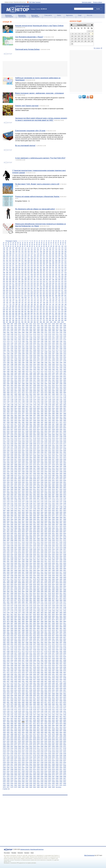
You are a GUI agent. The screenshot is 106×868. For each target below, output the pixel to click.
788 (41, 304)
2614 (46, 489)
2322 (34, 459)
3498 (46, 581)
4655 (50, 701)
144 (62, 250)
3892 (57, 622)
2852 (46, 514)
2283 (16, 456)
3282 (65, 558)
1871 (65, 412)
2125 (61, 438)
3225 (42, 553)
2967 (31, 526)
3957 (46, 629)
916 (47, 315)
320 (22, 266)
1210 (8, 345)
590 (13, 289)
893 (41, 313)
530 (22, 283)
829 (38, 308)
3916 (19, 625)
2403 (19, 468)
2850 (38, 514)
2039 (57, 429)
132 (26, 250)
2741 (12, 504)
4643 (4, 701)
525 (7, 283)
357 (7, 269)
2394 (50, 467)
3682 (34, 600)
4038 (31, 637)
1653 (12, 391)
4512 (23, 687)
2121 (46, 438)
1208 (65, 343)
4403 (61, 674)
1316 (23, 356)
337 (10, 267)
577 (38, 287)
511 (29, 282)
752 (59, 301)
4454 (61, 680)
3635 (50, 595)
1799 (50, 405)
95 (44, 246)
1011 (27, 324)
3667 (42, 599)
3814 (19, 615)
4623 (57, 697)
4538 (57, 688)
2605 (12, 489)
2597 (46, 488)
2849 (34, 514)
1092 (12, 333)
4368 (57, 671)
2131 (19, 440)
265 (47, 260)
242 (41, 259)
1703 (8, 396)
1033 (46, 326)
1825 (19, 408)
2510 (38, 479)
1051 (50, 327)
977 (41, 320)
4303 (4, 666)
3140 (42, 544)
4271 (12, 662)
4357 (16, 671)
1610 (42, 385)
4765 (16, 713)
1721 (12, 398)
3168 (19, 548)
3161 (57, 546)
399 (7, 273)
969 (16, 320)
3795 (12, 613)
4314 (46, 666)
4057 (38, 639)
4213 (50, 655)
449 (32, 276)
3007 (53, 530)
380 (13, 271)
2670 (65, 495)
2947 (19, 525)
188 (4, 255)
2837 (53, 512)
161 (50, 252)
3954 (34, 629)
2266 (16, 454)
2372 (31, 465)
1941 (8, 421)
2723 (8, 502)
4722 (46, 708)
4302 (65, 664)
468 (26, 278)
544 (65, 283)
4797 (8, 717)
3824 (57, 615)
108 (16, 248)
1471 (31, 371)
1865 (42, 412)
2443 (42, 472)
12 (39, 241)
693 (7, 297)
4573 (61, 692)
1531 (65, 377)
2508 (31, 479)
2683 (50, 496)
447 (26, 276)
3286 (16, 560)
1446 (65, 368)
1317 (27, 356)
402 (16, 273)
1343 (61, 357)
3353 (12, 567)
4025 (46, 636)
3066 (19, 537)
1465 (8, 371)
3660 (16, 599)
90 (32, 246)
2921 (50, 521)
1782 (50, 403)
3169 (23, 548)
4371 (4, 673)
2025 (4, 429)
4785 (27, 715)
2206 (46, 447)
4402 (57, 674)
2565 (53, 484)
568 (10, 287)
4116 (4, 646)
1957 (4, 422)
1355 (42, 359)
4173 (27, 652)
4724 (53, 708)
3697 (27, 602)
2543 (34, 482)
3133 (16, 544)
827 (32, 308)
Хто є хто (90, 15)
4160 (42, 650)
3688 (57, 600)
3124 (46, 542)
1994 (16, 426)
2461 (46, 474)
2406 (31, 468)
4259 (31, 660)
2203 (34, 447)
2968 (34, 526)
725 (41, 299)
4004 (31, 634)
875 (50, 311)
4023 (38, 636)
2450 (4, 474)
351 (53, 267)
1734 (61, 398)
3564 (38, 588)
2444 (46, 472)
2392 (42, 467)
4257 (23, 660)
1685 (4, 394)
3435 (65, 574)
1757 (19, 401)
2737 (61, 502)
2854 (53, 514)
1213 (19, 345)
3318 (8, 563)
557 (41, 285)
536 (41, 283)
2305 (34, 458)
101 (59, 246)
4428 (27, 678)
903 (7, 315)
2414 (61, 468)
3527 (27, 585)
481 (65, 278)
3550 (50, 586)
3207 (38, 551)
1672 (19, 392)
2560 (34, 484)
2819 (50, 511)
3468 (61, 577)
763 (29, 303)
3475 (23, 579)
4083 (8, 643)
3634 (46, 595)
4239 (19, 659)
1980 (27, 424)
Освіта (59, 15)
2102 (38, 437)
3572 (4, 590)
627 (62, 290)
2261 (61, 452)
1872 (4, 414)
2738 (65, 502)
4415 (42, 676)
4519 (50, 687)
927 (16, 317)
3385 (4, 570)
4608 (65, 695)
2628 (34, 491)
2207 (50, 447)
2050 (34, 431)
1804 (4, 407)
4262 (42, 660)
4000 (16, 634)
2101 (34, 437)
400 (10, 273)
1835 (57, 408)
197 (32, 255)
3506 (12, 583)
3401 (65, 570)
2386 (19, 467)
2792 (12, 509)
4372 (8, 673)
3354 (16, 567)
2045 (16, 431)
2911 (12, 521)
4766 (19, 713)
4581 (27, 694)
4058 (42, 639)
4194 (42, 653)
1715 (53, 396)
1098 (34, 333)
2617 (57, 489)
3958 (50, 629)
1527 (50, 377)
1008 (16, 324)
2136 (38, 440)
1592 (38, 384)
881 (4, 313)
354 (62, 267)
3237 (23, 555)
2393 (46, 467)
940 (56, 317)
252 (7, 260)
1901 (50, 415)
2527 (38, 481)
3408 (27, 572)
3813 (16, 615)
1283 (27, 352)
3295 (50, 560)
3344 (42, 565)
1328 (4, 357)
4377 (27, 673)
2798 (34, 509)
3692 (8, 602)
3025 (57, 532)
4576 (8, 694)
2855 (57, 514)
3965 (12, 630)
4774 (50, 713)
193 (19, 255)
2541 (27, 482)
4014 (4, 636)
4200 (65, 653)
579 (44, 287)
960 (53, 319)
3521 (4, 585)
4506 (65, 685)
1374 (50, 361)
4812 (65, 717)
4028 (57, 636)
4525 (8, 688)
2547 (50, 482)
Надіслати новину (87, 2)
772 (56, 303)
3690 (65, 600)
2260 (57, 452)
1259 (65, 348)
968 (13, 320)
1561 (50, 380)
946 (10, 319)
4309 (27, 666)
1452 (23, 370)
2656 (12, 495)
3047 (12, 535)
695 (13, 297)
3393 (34, 570)
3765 (27, 609)
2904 (50, 519)
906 (16, 315)
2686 (61, 496)
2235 (27, 451)
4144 (46, 648)
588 (7, 289)
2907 (61, 519)
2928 (12, 523)
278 (22, 262)
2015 (31, 428)
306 (44, 264)
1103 (53, 333)
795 (62, 304)
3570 (61, 588)
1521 (27, 377)
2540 (23, 482)
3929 (4, 627)
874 (47, 311)
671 (4, 296)
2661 (31, 495)
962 (59, 319)
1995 (19, 426)
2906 (57, 519)
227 (59, 257)
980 (50, 320)
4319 (65, 666)
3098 (12, 540)
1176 (8, 341)
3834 (31, 616)
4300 (57, 664)
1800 (53, 405)
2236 (31, 451)
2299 (12, 458)
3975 (50, 630)
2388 (27, 467)
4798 (12, 717)
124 (65, 248)
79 (6, 246)
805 (29, 306)
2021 (53, 428)
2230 (8, 451)
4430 (34, 678)
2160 (65, 442)
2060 (8, 433)
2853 (50, 514)
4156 (27, 650)
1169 (46, 340)
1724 (23, 398)
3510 (27, 583)
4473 (4, 683)
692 (4, 297)
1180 (23, 341)
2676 (23, 496)
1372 (42, 361)
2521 (16, 481)
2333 (12, 461)
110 (22, 248)
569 (13, 287)
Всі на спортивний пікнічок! (25, 146)
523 (65, 282)
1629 (50, 387)
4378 (31, 673)
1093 (16, 333)
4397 (38, 674)
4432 (42, 678)
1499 (8, 375)
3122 (38, 542)
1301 (31, 354)
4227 (38, 657)
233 (13, 259)
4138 (23, 648)
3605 (65, 592)
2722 (4, 502)
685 (47, 296)
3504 (4, 583)
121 (56, 248)
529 (19, 283)
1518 (16, 377)
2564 (50, 484)
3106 (42, 540)
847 (29, 310)
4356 (12, 671)
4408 (16, 676)
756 (7, 303)
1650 (65, 389)
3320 (16, 563)
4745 (4, 711)
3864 (16, 620)
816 (62, 306)
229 (65, 257)
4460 (19, 681)
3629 (27, 595)
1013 (34, 324)
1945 (23, 421)
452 (41, 276)
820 (10, 308)
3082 (16, 539)
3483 (53, 579)
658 (29, 294)
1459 (50, 370)
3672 (61, 599)
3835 (34, 616)
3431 (50, 574)
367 (38, 269)
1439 (38, 368)
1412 (65, 364)
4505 (61, 685)
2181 (16, 445)
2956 (53, 525)
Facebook (38, 2)
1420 (31, 366)
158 (41, 252)
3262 (53, 556)
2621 (8, 491)
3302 (12, 562)
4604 (50, 695)
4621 (50, 697)
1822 (8, 408)
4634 (34, 699)
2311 (57, 458)
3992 (50, 632)
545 (4, 285)
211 (10, 257)
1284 (31, 352)
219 (35, 257)
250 (65, 259)
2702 (57, 498)
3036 (34, 533)
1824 (16, 408)
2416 (4, 470)
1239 (53, 347)
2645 (34, 493)
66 (39, 244)
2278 (61, 454)
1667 (65, 391)
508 (19, 282)
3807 (57, 613)
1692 (31, 394)
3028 (4, 533)
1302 (34, 354)
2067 (34, 433)
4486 (53, 683)
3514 (42, 583)
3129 (65, 542)
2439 (27, 472)
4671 (46, 703)
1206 (57, 343)
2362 (57, 463)
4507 (4, 687)
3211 (53, 551)
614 (22, 290)
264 (44, 260)
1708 (27, 396)
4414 (38, 676)
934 (38, 317)
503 (4, 282)
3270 (19, 558)
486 (16, 280)
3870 (38, 620)
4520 (53, 687)
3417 (61, 572)
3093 (57, 539)
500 (59, 280)
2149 (23, 442)
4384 (53, 673)
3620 (57, 593)
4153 (16, 650)
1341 (53, 357)
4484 (46, 683)
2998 (19, 530)
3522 (8, 585)
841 (10, 310)
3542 (19, 586)
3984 (19, 632)
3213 (61, 551)
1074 (8, 331)
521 (59, 282)
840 (7, 310)
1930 (31, 419)
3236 (19, 555)
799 (10, 306)
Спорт (80, 15)
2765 (38, 505)
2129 (12, 440)
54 (11, 244)
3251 (12, 556)
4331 (46, 667)
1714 (50, 396)
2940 (57, 523)
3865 (19, 620)
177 (35, 253)
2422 (27, 470)
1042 (16, 327)
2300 (16, 458)
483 (7, 280)
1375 (53, 361)
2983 (27, 528)
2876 (8, 518)
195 (26, 255)
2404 (23, 468)
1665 (57, 391)
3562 (31, 588)
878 (59, 311)
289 (56, 262)
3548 (42, 586)
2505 (19, 479)
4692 (61, 704)
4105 (27, 644)
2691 (16, 498)
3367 (65, 567)
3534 (53, 585)
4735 (31, 710)
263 (41, 260)
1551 (12, 380)
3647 (31, 597)
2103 (42, 437)
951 (26, 319)
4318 (61, 666)
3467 (57, 577)
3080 (8, 539)
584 (59, 287)
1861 (27, 412)
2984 (31, 528)
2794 (19, 509)
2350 (12, 463)
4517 (42, 687)
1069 (53, 329)
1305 (46, 354)
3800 (31, 613)
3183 (12, 549)
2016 (34, 428)
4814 (8, 718)
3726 (8, 606)
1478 (57, 371)
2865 (31, 516)
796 (65, 304)
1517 (12, 377)
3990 (42, 632)
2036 (46, 429)
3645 (23, 597)
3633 (42, 595)
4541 (4, 690)
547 (10, 285)
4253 (8, 660)
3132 (12, 544)
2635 (61, 491)
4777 (61, 713)
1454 (31, 370)
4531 (31, 688)
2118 (34, 438)
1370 (34, 361)
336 (7, 267)
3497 (42, 581)
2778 (23, 507)
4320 (4, 667)
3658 (8, 599)
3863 (12, 620)
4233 (61, 657)
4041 (42, 637)
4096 (57, 643)
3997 (4, 634)
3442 (27, 576)
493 (38, 280)
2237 (34, 451)
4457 (8, 681)
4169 (12, 652)
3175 (46, 548)
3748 (27, 607)
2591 (23, 488)
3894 (65, 622)
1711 (38, 396)
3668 (46, 599)
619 (38, 290)
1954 (57, 421)
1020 (61, 324)
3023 (50, 532)
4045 (57, 637)
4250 (61, 659)
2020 (50, 428)
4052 (19, 639)
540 (53, 283)
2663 (38, 495)
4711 (4, 708)
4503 (53, 685)
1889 (4, 415)
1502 (19, 375)
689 (59, 296)
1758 (23, 401)
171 (16, 253)
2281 (8, 456)
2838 (57, 512)
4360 (27, 671)
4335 (61, 667)
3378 (42, 569)
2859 (8, 516)
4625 (65, 697)
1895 (27, 415)
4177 (42, 652)
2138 (46, 440)
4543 (12, 690)
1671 (16, 392)
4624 (61, 697)
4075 (42, 641)
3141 (46, 544)
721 (29, 299)
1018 (53, 324)
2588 (12, 488)
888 (26, 313)
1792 (23, 405)
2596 (42, 488)
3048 (16, 535)
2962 (12, 526)
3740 (61, 606)
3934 (23, 627)
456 (53, 276)
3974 (46, 630)
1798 (46, 405)
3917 (23, 625)
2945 (12, 525)
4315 (50, 666)
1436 (27, 368)
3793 (4, 613)
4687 (42, 704)
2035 (42, 429)
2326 (50, 459)
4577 (12, 694)
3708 (4, 604)
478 (56, 278)
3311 (46, 562)
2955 (50, 525)
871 (38, 311)
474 (44, 278)
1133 (38, 336)
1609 (38, 385)
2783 (42, 507)
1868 (53, 412)
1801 (57, 405)
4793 (57, 715)
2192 (57, 445)
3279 (53, 558)
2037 (50, 429)
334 (65, 266)
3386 (8, 570)
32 (23, 243)
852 (44, 310)
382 (19, 271)
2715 (42, 500)
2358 (42, 463)
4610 (8, 697)
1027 (23, 326)
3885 (31, 622)
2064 (23, 433)
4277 (34, 662)
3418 (65, 572)
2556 (19, 484)
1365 (16, 361)
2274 (46, 454)
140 (50, 250)
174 (26, 253)
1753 (4, 401)
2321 (31, 459)
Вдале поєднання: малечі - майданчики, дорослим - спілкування (39, 93)
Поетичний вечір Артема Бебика (27, 49)
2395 (53, 467)
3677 (16, 600)
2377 (50, 465)
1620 (16, 387)
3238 (27, 555)
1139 (61, 336)
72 (53, 244)
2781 (34, 507)
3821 (46, 615)
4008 (46, 634)
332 (59, 266)
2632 (50, 491)
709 (56, 297)
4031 (4, 637)
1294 (4, 354)
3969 (27, 630)
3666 (38, 599)
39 (39, 243)
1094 (19, 333)
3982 (12, 632)
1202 (42, 343)
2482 (61, 475)
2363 (61, 463)
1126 (12, 336)
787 (38, 304)
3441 (23, 576)
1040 (8, 327)
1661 (42, 391)
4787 (34, 715)
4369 (61, 671)
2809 (12, 511)
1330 (12, 357)
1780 (42, 403)
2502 (8, 479)
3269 (16, 558)
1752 (65, 400)
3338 (19, 565)
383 (22, 271)
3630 (31, 595)
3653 (53, 597)
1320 (38, 356)
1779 (38, 403)
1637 (16, 389)
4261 (38, 660)
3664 (31, 599)
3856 (50, 618)
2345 (57, 461)
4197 (53, 653)
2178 (4, 445)
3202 (19, 551)
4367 (53, 671)
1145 (19, 338)
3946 (4, 629)
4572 (57, 692)
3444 (34, 576)
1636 (12, 389)
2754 (61, 504)
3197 (65, 549)
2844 (16, 514)
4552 (46, 690)
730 (56, 299)
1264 (19, 350)
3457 (19, 577)
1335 (31, 357)
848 (32, 310)
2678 (31, 496)
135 (35, 250)
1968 (46, 422)
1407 (46, 364)
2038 (53, 429)
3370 (12, 569)
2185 (31, 445)
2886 (46, 518)
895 (47, 313)
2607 (19, 489)
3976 (53, 630)
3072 (42, 537)
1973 (65, 422)
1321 (42, 356)
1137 (53, 336)
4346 (38, 669)
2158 (57, 442)
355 (65, 267)
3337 (16, 565)
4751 (27, 711)
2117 (31, 438)
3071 (38, 537)
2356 (34, 463)
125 (4, 250)
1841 (16, 410)
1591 (34, 384)
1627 (42, 387)
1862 (31, 412)
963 (62, 319)
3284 (8, 560)
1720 (8, 398)
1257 (57, 348)
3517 (53, 583)
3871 (42, 620)
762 (26, 303)
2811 (19, 511)
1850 (50, 410)
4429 (31, 678)
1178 (16, 341)
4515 (34, 687)
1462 (61, 370)
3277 (46, 558)
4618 (38, 697)
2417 (8, 470)
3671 (57, 599)
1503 (23, 375)
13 (42, 241)
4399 (46, 674)
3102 (27, 540)
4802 (27, 717)
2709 (19, 500)
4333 (53, 667)
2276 (53, 454)
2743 (19, 504)
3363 (50, 567)
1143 (12, 338)
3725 (4, 606)
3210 (50, 551)
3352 (8, 567)
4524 (4, 688)
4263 (46, 660)
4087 (23, 643)
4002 (23, 634)
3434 (61, 574)
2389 (31, 467)
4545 (19, 690)
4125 (38, 646)
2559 (31, 484)
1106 (65, 333)
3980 (4, 632)
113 (32, 248)
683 (41, 296)
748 (47, 301)
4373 (12, 673)
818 (4, 308)
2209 (57, 447)
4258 (27, 660)
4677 (4, 704)
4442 (16, 680)
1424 (46, 366)
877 (56, 311)
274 (10, 262)
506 (13, 282)
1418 (23, 366)
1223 (57, 345)
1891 (12, 415)
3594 (23, 592)
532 (29, 283)
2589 (16, 488)
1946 (27, 421)
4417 (50, 676)
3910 (61, 623)
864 (16, 311)
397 (65, 271)
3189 (34, 549)
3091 (50, 539)
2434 (8, 472)
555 (35, 285)
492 (35, 280)
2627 (31, 491)
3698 (31, 602)
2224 (50, 449)
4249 (57, 659)
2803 (53, 509)
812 (50, 306)
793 (56, 304)
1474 (42, 371)
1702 (4, 396)
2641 (19, 493)
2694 (27, 498)
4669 (38, 703)
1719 (4, 398)
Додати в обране (98, 2)
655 (19, 294)
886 (19, 313)
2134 (31, 440)
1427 (57, 366)
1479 (61, 371)
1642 (34, 389)
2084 (34, 435)
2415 (65, 468)
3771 (50, 609)
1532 (4, 378)
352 (56, 267)
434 (50, 274)
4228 (42, 657)
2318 (19, 459)
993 (26, 322)
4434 (50, 678)
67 (42, 244)
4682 (23, 704)
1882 (42, 414)
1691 (27, 394)
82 (13, 246)
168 (7, 253)
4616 (31, 697)
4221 (16, 657)
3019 (34, 532)
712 (65, 297)
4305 (12, 666)
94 (42, 246)
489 (26, 280)
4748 (16, 711)
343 (29, 267)
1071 (61, 329)
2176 (61, 444)
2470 (16, 475)
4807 (46, 717)
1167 (38, 340)
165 (62, 252)
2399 (4, 468)
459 (62, 276)
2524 (27, 481)
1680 (50, 392)
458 (59, 276)
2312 (61, 458)
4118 (12, 646)
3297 (57, 560)
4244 (38, 659)
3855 (46, 618)
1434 (19, 368)
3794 (8, 613)
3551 (53, 586)
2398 (65, 467)
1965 (34, 422)
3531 (42, 585)
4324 (19, 667)
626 (59, 290)
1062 (27, 329)
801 (16, 306)
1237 (46, 347)
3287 (19, 560)
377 (4, 271)
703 (38, 297)
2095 (12, 437)
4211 (42, 655)
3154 (31, 546)
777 (7, 304)
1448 (8, 370)
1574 (34, 382)
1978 (19, 424)
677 (22, 296)
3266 (4, 558)
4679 (12, 704)
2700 (50, 498)
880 (65, 311)
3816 (27, 615)
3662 (23, 599)
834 (53, 308)
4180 (53, 652)
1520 (23, 377)
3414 (50, 572)
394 (56, 271)
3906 (46, 623)
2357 (38, 463)
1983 (38, 424)
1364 (12, 361)
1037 (61, 326)
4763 (8, 713)
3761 (12, 609)
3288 (23, 560)
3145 (61, 544)
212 (13, 257)
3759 (4, 609)
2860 (12, 516)
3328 (46, 563)
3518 (57, 583)
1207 (61, 343)
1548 (65, 378)
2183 (23, 445)
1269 (38, 350)
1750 (57, 400)
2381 (65, 465)
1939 (65, 419)
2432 (65, 470)
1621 (19, 387)
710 (59, 297)
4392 (19, 674)
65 (37, 244)
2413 (57, 468)
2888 (53, 518)
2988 (46, 528)
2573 (19, 486)
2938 (50, 523)
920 (59, 315)
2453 (16, 474)
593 (22, 289)
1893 (19, 415)
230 (4, 259)
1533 (8, 378)
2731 (38, 502)
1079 (27, 331)
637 (29, 292)
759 (16, 303)
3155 (34, 546)
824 (22, 308)
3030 (12, 533)
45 (53, 243)
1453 (27, 370)
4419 (57, 676)
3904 (38, 623)
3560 (23, 588)
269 (59, 260)
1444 (57, 368)
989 (13, 322)
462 (7, 278)
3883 (23, 622)
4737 (38, 710)
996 (35, 322)
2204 (38, 447)
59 (23, 244)
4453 (57, 680)
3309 (38, 562)
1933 (42, 419)
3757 (61, 607)
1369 (31, 361)
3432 (53, 574)
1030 (34, 326)
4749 (19, 711)
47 (58, 243)
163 (56, 252)
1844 (27, 410)
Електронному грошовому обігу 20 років (30, 131)
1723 (19, 398)
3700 (38, 602)
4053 (23, 639)
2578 (38, 486)
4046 (61, 637)
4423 (8, 678)
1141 (4, 338)
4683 (27, 704)
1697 (50, 394)
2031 (27, 429)
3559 (19, 588)
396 (62, 271)
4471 (61, 681)
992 (22, 322)
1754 (8, 401)
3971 (34, 630)
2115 (23, 438)
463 (10, 278)
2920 (46, 521)
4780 (8, 715)
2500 (65, 477)
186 (62, 253)
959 (50, 319)
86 (23, 246)
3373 (23, 569)
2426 (42, 470)
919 (56, 315)
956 (41, 319)
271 (65, 260)
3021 (42, 532)
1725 (27, 398)
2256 (42, 452)
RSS (30, 2)
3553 (61, 586)
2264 (8, 454)
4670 (42, 703)
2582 (53, 486)
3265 (65, 556)
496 (47, 280)
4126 (42, 646)
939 (53, 317)
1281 (19, 352)
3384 (65, 569)
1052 (53, 327)
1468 (19, 371)
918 (53, 315)
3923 (46, 625)
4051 (16, 639)
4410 (23, 676)
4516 (38, 687)
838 (65, 308)
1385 (27, 363)
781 (19, 304)
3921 (38, 625)
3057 (50, 535)
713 (4, 299)
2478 (46, 475)
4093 (46, 643)
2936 (42, 523)
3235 (16, 555)
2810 (16, 511)
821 (13, 308)
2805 (61, 509)
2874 (65, 516)
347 (41, 267)
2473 (27, 475)
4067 (12, 641)
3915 (16, 625)
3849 (23, 618)
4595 (16, 695)
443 (13, 276)
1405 (38, 364)
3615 (38, 593)
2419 (16, 470)
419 (4, 274)
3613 (31, 593)
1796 (38, 405)
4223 (23, 657)
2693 (23, 498)
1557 (34, 380)
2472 (23, 475)
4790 (46, 715)
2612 (38, 489)
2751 (50, 504)
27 (11, 243)
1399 (16, 364)
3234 (12, 555)
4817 (19, 718)
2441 (34, 472)
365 (32, 269)
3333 (65, 563)
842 (13, 310)
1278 (8, 352)
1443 (53, 368)
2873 (61, 516)
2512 (46, 479)
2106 (53, 437)
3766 (31, 609)
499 (56, 280)
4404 (65, 674)
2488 (19, 477)
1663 (50, 391)
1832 (46, 408)
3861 (4, 620)
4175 (34, 652)
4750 (23, 711)
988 (10, 322)
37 (34, 243)
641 (41, 292)
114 (35, 248)
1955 (61, 421)
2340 (38, 461)
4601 (38, 695)
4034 (16, 637)
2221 (38, 449)
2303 (27, 458)
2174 (53, 444)
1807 (16, 407)
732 (62, 299)
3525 (19, 585)
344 (32, 267)
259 (29, 260)
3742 (4, 607)
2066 (31, 433)
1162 (19, 340)
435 (53, 274)
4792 (53, 715)
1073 (4, 331)
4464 (34, 681)
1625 (34, 387)
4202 (8, 655)
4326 (27, 667)
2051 (38, 431)
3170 (27, 548)
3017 (27, 532)
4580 (23, 694)
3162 (61, 546)
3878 (4, 622)
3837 (42, 616)
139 (47, 250)
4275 (27, 662)
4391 (16, 674)
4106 (31, 644)
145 (65, 250)
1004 (62, 322)
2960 (4, 526)
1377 (61, 361)
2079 (16, 435)
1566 (4, 382)
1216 (31, 345)
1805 (8, 407)
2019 (46, 428)
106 (10, 248)
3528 (31, 585)
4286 (4, 664)
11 (37, 241)
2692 (19, 498)
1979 (23, 424)
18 (54, 241)
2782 (38, 507)
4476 (16, 683)
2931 (23, 523)
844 (19, 310)
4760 (61, 711)
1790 (16, 405)
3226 (46, 553)
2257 (46, 452)
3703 (50, 602)
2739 (4, 504)
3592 (16, 592)
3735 (42, 606)
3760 (8, 609)
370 (47, 269)
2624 (19, 491)
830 (41, 308)
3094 (61, 539)
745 (38, 301)
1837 (65, 408)
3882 (19, 622)
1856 (8, 412)
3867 (27, 620)
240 (35, 259)
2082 (27, 435)
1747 (46, 400)
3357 (27, 567)
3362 (46, 567)
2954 (46, 525)
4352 (61, 669)
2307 (42, 458)
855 (53, 310)
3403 (8, 572)
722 (32, 299)
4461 (23, 681)
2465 (61, 474)
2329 (61, 459)
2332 (8, 461)
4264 (50, 660)
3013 (12, 532)
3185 (19, 549)
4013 (65, 634)
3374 (27, 569)
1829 (34, 408)
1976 (12, 424)
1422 (38, 366)
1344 (65, 357)
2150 (27, 442)
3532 (46, 585)
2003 (50, 426)
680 (32, 296)
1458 (46, 370)
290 (59, 262)
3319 (12, 563)
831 (44, 308)
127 (10, 250)
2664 (42, 495)
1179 (19, 341)
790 (47, 304)
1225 (65, 345)
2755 (65, 504)
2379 (57, 465)
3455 (12, 577)
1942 (12, 421)
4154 (19, 650)
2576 (31, 486)
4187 (16, 653)
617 (32, 290)
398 (4, 273)
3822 (50, 615)
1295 (8, 354)
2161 (4, 444)
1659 (34, 391)
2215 (16, 449)
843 (16, 310)
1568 (12, 382)
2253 (31, 452)
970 (19, 320)
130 (19, 250)
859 (65, 310)
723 (35, 299)
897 (53, 313)
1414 (8, 366)
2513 (50, 479)
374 (59, 269)
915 (44, 315)
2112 (12, 438)
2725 (16, 502)
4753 (34, 711)
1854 (65, 410)
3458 (23, 577)
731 (59, 299)
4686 (38, 704)
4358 (19, 671)
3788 (50, 611)
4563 (23, 692)
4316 (53, 666)
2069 (42, 433)
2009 (8, 428)
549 (16, 285)
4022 (34, 636)
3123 (42, 542)
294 (7, 264)
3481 (46, 579)
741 (26, 301)
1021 (65, 324)
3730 (23, 606)
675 (16, 296)
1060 (19, 329)
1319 (34, 356)
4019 (23, 636)
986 (4, 322)
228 (62, 257)
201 (44, 255)
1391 (50, 363)
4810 (57, 717)
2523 (23, 481)
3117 (19, 542)
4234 (65, 657)
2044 (12, 431)
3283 (4, 560)
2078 (12, 435)
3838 (46, 616)
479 (59, 278)
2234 (23, 451)
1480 (65, 371)
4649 (27, 701)
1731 (50, 398)
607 (65, 289)
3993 (53, 632)
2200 (23, 447)
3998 (8, 634)
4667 (31, 703)
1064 (34, 329)
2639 (12, 493)
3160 (53, 546)
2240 (46, 451)
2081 (23, 435)
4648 (23, 701)
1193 (8, 343)
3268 (12, 558)
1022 (4, 326)
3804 (46, 613)
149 (13, 252)
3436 (4, 576)
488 (22, 280)
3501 (57, 581)
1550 (8, 380)
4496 (27, 685)
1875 (16, 414)
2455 (23, 474)
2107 (57, 437)
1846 (34, 410)
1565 (65, 380)
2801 (46, 509)
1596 (53, 384)
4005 (34, 634)
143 (59, 250)
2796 (27, 509)
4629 (16, 699)
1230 (19, 347)
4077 (50, 641)
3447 (46, 576)
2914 (23, 521)
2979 (12, 528)
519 (53, 282)
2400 (8, 468)
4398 (42, 674)
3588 (65, 590)
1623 (27, 387)
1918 (50, 417)
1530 (61, 377)
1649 (61, 389)
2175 (57, 444)
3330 (53, 563)
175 (29, 253)
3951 (23, 629)
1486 (23, 373)
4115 (65, 644)
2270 (31, 454)
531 (26, 283)
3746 (19, 607)
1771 (8, 403)
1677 (38, 392)
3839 (50, 616)
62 (30, 244)
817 (65, 306)
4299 (53, 664)
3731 (27, 606)
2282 (12, 456)
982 (56, 320)
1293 (65, 352)
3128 (61, 542)
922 (65, 315)
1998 (31, 426)
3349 (61, 565)
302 (32, 264)
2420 (19, 470)
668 (59, 294)
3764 (23, 609)
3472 (12, 579)
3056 (46, 535)
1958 (8, 422)
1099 (38, 333)
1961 (19, 422)
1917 (46, 417)
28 (13, 243)
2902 (42, 519)
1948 (34, 421)
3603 (57, 592)
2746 (31, 504)
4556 (61, 690)
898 (56, 313)
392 (50, 271)
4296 (42, 664)
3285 (12, 560)
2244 (61, 451)
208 (65, 255)
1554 (23, 380)
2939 (53, 523)
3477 (31, 579)
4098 (65, 643)
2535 (4, 482)
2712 (31, 500)
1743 (31, 400)
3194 (53, 549)
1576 (42, 382)
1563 (57, 380)
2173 (50, 444)
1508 (42, 375)
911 (32, 315)
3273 (31, 558)
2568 (65, 484)
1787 (4, 405)
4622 (53, 697)
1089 (65, 331)
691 (65, 296)
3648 (34, 597)
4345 (34, 669)
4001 (19, 634)
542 (59, 283)
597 (35, 289)
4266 (57, 660)
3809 (65, 613)
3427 (34, 574)
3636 (53, 595)
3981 (8, 632)
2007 (65, 426)
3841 (57, 616)
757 (10, 303)
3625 (12, 595)
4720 (38, 708)
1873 (8, 414)
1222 (53, 345)
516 (44, 282)
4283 (57, 662)
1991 (4, 426)
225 (53, 257)
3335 (8, 565)
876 (53, 311)
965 (4, 320)
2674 (16, 496)
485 (13, 280)
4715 (19, 708)
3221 (27, 553)
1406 (42, 364)
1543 (46, 378)
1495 (57, 373)
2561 (38, 484)
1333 (23, 357)
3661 (19, 599)
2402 (16, 468)
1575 (38, 382)
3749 (31, 607)
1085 (50, 331)
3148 (8, 546)
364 (29, 269)
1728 (38, 398)
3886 (34, 622)
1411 (61, 364)
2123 (53, 438)
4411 (27, 676)
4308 (23, 666)
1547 (61, 378)
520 (56, 282)
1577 (46, 382)
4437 (61, 678)
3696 (23, 602)
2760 (19, 505)
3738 (53, 606)
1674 (27, 392)
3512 (34, 583)
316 (10, 266)
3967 (19, 630)
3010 (65, 530)
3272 (27, 558)
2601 (61, 488)
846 (26, 310)
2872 (57, 516)
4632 (27, 699)
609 (7, 290)
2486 (12, 477)
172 (19, 253)
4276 (31, 662)
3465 (50, 577)
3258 (38, 556)
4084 (12, 643)
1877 (23, 414)
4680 (16, 704)
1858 (16, 412)
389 (41, 271)
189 (7, 255)
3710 (12, 604)
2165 (19, 444)
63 (32, 244)
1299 (23, 354)
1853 (61, 410)
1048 (38, 327)
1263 (16, 350)
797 (4, 306)
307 (47, 264)
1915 (38, 417)
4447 (34, 680)
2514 (53, 479)
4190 (27, 653)
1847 (38, 410)
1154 (53, 338)
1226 (4, 347)
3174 (42, 548)
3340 (27, 565)
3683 (38, 600)
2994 (4, 530)
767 (41, 303)
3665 (34, 599)
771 (53, 303)
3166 (12, 548)
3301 (8, 562)
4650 (31, 701)
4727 (65, 708)
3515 (46, 583)
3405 (16, 572)
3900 (23, 623)
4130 (57, 646)
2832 (34, 512)
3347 (53, 565)
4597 (23, 695)
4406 (8, 676)
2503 (12, 479)
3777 (8, 611)
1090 (4, 333)
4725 (57, 708)
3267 (8, 558)
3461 (34, 577)
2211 (65, 447)
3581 (38, 590)
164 (59, 252)
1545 (53, 378)
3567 (50, 588)
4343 (27, 669)
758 (13, 303)
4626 (4, 699)
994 (29, 322)
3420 (8, 574)
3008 (57, 530)
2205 (42, 447)
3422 (16, 574)
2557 (23, 484)
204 (53, 255)
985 (65, 320)
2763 (31, 505)
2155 (46, 442)
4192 (34, 653)
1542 (42, 378)
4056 (34, 639)
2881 (27, 518)
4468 (50, 681)
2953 (42, 525)
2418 (12, 470)
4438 (65, 678)
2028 (16, 429)
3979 (65, 630)
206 (59, 255)
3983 (16, 632)
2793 (16, 509)
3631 (34, 595)
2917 (34, 521)
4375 (19, 673)
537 (44, 283)
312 (62, 264)
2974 (57, 526)
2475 (34, 475)
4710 (65, 706)
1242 (65, 347)
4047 (65, 637)
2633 (53, 491)
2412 (53, 468)
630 (7, 292)
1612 (50, 385)
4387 (65, 673)
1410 (57, 364)
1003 (59, 322)
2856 (61, 514)
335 (4, 267)
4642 (65, 699)
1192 (4, 343)
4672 (50, 703)
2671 (4, 496)
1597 (57, 384)
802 (19, 306)
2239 (42, 451)
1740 (19, 400)
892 (38, 313)
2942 (65, 523)
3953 (31, 629)
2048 (27, 431)
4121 (23, 646)
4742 (57, 710)
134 (32, 250)
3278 (50, 558)
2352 (19, 463)
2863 (23, 516)
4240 (23, 659)
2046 (19, 431)
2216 (19, 449)
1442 (50, 368)
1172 (57, 340)
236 (22, 259)
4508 (8, 687)
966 (7, 320)
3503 (65, 581)
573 (26, 287)
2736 (57, 502)
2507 (27, 479)
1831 (42, 408)
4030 (65, 636)
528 (16, 283)
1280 (16, 352)
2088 (50, 435)
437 (59, 274)
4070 (23, 641)
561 (53, 285)
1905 (65, 415)
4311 (34, 666)
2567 (61, 484)
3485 (61, 579)
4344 (31, 669)
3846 (12, 618)
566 (4, 287)
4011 (57, 634)
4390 (12, 674)
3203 (23, 551)
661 (38, 294)
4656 (53, 701)
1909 (16, 417)
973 (29, 320)
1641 (31, 389)
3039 (46, 533)
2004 (53, 426)
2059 (4, 433)
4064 (65, 639)
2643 (27, 493)
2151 (31, 442)
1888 (65, 414)
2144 (4, 442)
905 (13, 315)
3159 (50, 546)
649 (65, 292)
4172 (23, 652)
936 (44, 317)
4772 (42, 713)
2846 (23, 514)
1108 (8, 334)
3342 (34, 565)
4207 (27, 655)
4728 (4, 710)
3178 (57, 548)
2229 (4, 451)
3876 (61, 620)
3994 (57, 632)
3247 (61, 555)
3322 (23, 563)
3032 (19, 533)
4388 (4, 674)
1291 (57, 352)
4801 (23, 717)
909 (26, 315)
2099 (27, 437)
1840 (12, 410)
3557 (12, 588)
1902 (53, 415)
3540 (12, 586)
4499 (38, 685)
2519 (8, 481)
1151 (42, 338)
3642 (12, 597)
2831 (31, 512)
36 (32, 243)
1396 (4, 364)
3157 (42, 546)
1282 (23, 352)
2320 (27, 459)
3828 (8, 616)
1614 (57, 385)
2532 (57, 481)
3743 (8, 607)
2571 (12, 486)
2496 (50, 477)
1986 (50, 424)
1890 (8, 415)
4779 (4, 715)
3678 (19, 600)
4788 (38, 715)
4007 (42, 634)
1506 (34, 375)
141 (53, 250)
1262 (12, 350)
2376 (46, 465)
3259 (42, 556)
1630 (53, 387)
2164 (16, 444)
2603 (4, 489)
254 (13, 260)
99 (53, 246)
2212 (4, 449)
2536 (8, 482)
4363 (38, 671)
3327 (42, 563)
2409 (42, 468)
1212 (16, 345)
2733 (46, 502)
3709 (8, 604)
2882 (31, 518)
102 (62, 246)
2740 (8, 504)
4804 (34, 717)
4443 (19, 680)
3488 (8, 581)
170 (13, 253)
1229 (16, 347)
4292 (27, 664)
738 (16, 301)
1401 (23, 364)
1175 (4, 341)
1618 (8, 387)
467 (22, 278)
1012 (31, 324)
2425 (38, 470)
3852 (34, 618)
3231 (65, 553)
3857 (53, 618)
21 (61, 241)
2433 (4, 472)
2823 (65, 511)
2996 (12, 530)
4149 (65, 648)
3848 (19, 618)
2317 (16, 459)
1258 (61, 348)
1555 (27, 380)
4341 (19, 669)
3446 (42, 576)
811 (47, 306)
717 (16, 299)
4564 (27, 692)
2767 (46, 505)
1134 (42, 336)
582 (53, 287)
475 (47, 278)
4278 (38, 662)
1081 (34, 331)
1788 (8, 405)
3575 (16, 590)
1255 (50, 348)
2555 (16, 484)
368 (41, 269)
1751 (61, 400)
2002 (46, 426)
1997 (27, 426)
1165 (31, 340)
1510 (50, 375)
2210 (61, 447)
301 (29, 264)
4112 (53, 644)
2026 (8, 429)
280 (29, 262)
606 (62, 289)
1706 (19, 396)
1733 (57, 398)
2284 (19, 456)
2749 (42, 504)
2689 (8, 498)
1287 (42, 352)
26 (8, 243)
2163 (12, 444)
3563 (34, 588)
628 (65, 290)
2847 (27, 514)
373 (56, 269)
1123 (65, 334)
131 (22, 250)
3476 (27, 579)
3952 (27, 629)
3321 (19, 563)
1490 (38, 373)
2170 (38, 444)
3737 (50, 606)
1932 (38, 419)
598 (38, 289)
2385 (16, 467)
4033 (12, 637)
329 (50, 266)
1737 (8, 400)
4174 (31, 652)
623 (50, 290)
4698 (19, 706)
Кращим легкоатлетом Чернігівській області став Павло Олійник (39, 26)
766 (38, 303)
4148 (61, 648)
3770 (46, 609)
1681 (53, 392)
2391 (38, 467)
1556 (31, 380)
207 (62, 255)
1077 (19, 331)
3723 (61, 604)
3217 (12, 553)
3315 (61, 562)
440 (4, 276)
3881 (16, 622)
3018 (31, 532)
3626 (16, 595)
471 (35, 278)
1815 (46, 407)
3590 (8, 592)
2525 (31, 481)
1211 (12, 345)
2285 (23, 456)
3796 (16, 613)
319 (19, 266)
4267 (61, 660)
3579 (31, 590)
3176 (50, 548)
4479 (27, 683)
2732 (42, 502)
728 (50, 299)
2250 (19, 452)
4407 (12, 676)
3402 (4, 572)
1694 (38, 394)
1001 (51, 322)
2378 (53, 465)
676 (19, 296)
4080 (61, 641)
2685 (57, 496)
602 (50, 289)
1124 (4, 336)
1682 (57, 392)
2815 (34, 511)
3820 (42, 615)
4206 (23, 655)
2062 (16, 433)
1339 (46, 357)
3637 (57, 595)
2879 (19, 518)
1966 (38, 422)
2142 (61, 440)
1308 (57, 354)
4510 (16, 687)
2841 (4, 514)
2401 (12, 468)
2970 (42, 526)
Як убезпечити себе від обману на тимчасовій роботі (35, 209)
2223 (46, 449)
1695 (42, 394)
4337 (4, 669)
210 (7, 257)
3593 (19, 592)
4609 (4, 697)
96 (46, 246)
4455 (65, 680)
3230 (61, 553)
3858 (57, 618)
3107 (46, 540)
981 (53, 320)
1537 (23, 378)
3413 (46, 572)
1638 (19, 389)
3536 (61, 585)
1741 (23, 400)
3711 (16, 604)
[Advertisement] (35, 69)
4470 (57, 681)
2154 (42, 442)
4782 (16, 715)
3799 (27, 613)
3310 (42, 562)
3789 (53, 611)
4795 (65, 715)
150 (16, 252)
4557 (65, 690)
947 (13, 319)
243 (44, 259)
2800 (42, 509)
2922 (53, 521)
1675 (31, 392)
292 (65, 262)
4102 (16, 644)
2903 (46, 519)
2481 (57, 475)
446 (22, 276)
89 (30, 246)
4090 (34, 643)
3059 (57, 535)
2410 (46, 468)
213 (16, 257)
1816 (50, 407)
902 (4, 315)
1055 (65, 327)
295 (10, 264)
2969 (38, 526)
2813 (27, 511)
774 (62, 303)
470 (32, 278)
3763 (19, 609)
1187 (50, 341)
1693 (34, 394)
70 (49, 244)
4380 (38, 673)
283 (38, 262)
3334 (4, 565)
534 (35, 283)
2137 (42, 440)
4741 (53, 710)
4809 (53, 717)
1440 (42, 368)
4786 (31, 715)
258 (26, 260)
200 (41, 255)
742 (29, 301)
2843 (12, 514)
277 (19, 262)
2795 (23, 509)
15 (46, 241)
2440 (31, 472)
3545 (31, 586)
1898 (38, 415)
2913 (19, 521)
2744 (23, 504)
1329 (8, 357)
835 (56, 308)
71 (51, 244)
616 (29, 290)
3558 (16, 588)
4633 (31, 699)
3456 (16, 577)
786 (35, 304)
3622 (65, 593)
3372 (19, 569)
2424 (34, 470)
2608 (23, 489)
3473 (16, 579)
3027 (65, 532)
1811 (31, 407)
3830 (16, 616)
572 (22, 287)
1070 (57, 329)
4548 (31, 690)
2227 (61, 449)
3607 (8, 593)
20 (58, 241)
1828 (31, 408)
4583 (34, 694)
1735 (65, 398)
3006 (50, 530)
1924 (8, 419)
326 (41, 266)
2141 (57, 440)
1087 (57, 331)
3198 (4, 551)
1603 (16, 385)
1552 (16, 380)
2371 (27, 465)
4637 (46, 699)
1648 (57, 389)
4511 (19, 687)
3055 (42, 535)
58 (20, 244)
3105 (38, 540)
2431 (61, 470)
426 (26, 274)
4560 (12, 692)
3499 (50, 581)
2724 (12, 502)
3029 (8, 533)
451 (38, 276)
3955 (38, 629)
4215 (57, 655)
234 (16, 259)
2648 (46, 493)
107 (13, 248)
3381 (53, 569)
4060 (50, 639)
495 (44, 280)
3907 (50, 623)
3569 (57, 588)
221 (41, 257)
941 (59, 317)
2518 (4, 481)
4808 (50, 717)
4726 (61, 708)
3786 (42, 611)
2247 (8, 452)
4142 (38, 648)
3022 (46, 532)
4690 (53, 704)
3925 (53, 625)
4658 (61, 701)
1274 (57, 350)
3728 (16, 606)
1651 (4, 391)
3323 (27, 563)
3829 (12, 616)
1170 (50, 340)
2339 (34, 461)
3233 (8, 555)
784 (29, 304)
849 (35, 310)
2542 (31, 482)
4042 (46, 637)
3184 (16, 549)
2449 (65, 472)
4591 (65, 694)
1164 (27, 340)
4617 (34, 697)
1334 (27, 357)
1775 (23, 403)
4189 (23, 653)
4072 (31, 641)
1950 (42, 421)
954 (35, 319)
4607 (61, 695)
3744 (12, 607)
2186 (34, 445)
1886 (57, 414)
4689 (50, 704)
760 (19, 303)
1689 (19, 394)
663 (44, 294)
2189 (46, 445)
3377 (38, 569)
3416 (57, 572)
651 (7, 294)
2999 (23, 530)
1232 (27, 347)
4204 (16, 655)
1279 (12, 352)
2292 (50, 456)
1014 (38, 324)
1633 (65, 387)
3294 (46, 560)
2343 (50, 461)
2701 (53, 498)
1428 (61, 366)
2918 (38, 521)
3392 (31, 570)
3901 (27, 623)
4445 (27, 680)
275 (13, 262)
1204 (50, 343)
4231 (53, 657)
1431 (8, 368)
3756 (57, 607)
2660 (27, 495)
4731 (16, 710)
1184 (38, 341)
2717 (50, 500)
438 (62, 274)
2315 (8, 459)
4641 (61, 699)
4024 (42, 636)
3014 (16, 532)
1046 (31, 327)
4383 (50, 673)
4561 (16, 692)
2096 (16, 437)
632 (13, 292)
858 (62, 310)
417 (62, 273)
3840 (53, 616)
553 (29, 285)
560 (50, 285)
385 (29, 271)
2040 (61, 429)
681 (35, 296)
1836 (61, 408)
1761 (34, 401)
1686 (8, 394)
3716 (34, 604)
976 (38, 320)
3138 (34, 544)
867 (26, 311)
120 (53, 248)
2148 (19, 442)
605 (59, 289)
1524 (38, 377)
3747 (23, 607)
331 (56, 266)
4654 (46, 701)
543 (62, 283)
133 (29, 250)
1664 (53, 391)
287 (50, 262)
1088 (61, 331)
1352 (31, 359)
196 (29, 255)
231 (7, 259)
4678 (8, 704)
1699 (57, 394)
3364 (53, 567)
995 (32, 322)
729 (53, 299)
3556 (8, 588)
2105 (50, 437)
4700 (27, 706)
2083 (31, 435)
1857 (12, 412)
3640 (4, 597)
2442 (38, 472)
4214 (53, 655)
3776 (4, 611)
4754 (38, 711)
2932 (27, 523)
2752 (53, 504)
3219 (19, 553)
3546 (34, 586)
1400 (19, 364)
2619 (65, 489)
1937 (57, 419)
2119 (38, 438)
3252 (16, 556)
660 (35, 294)
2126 (65, 438)
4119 (16, 646)
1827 (27, 408)
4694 (4, 706)
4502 (50, 685)
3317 (4, 563)
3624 (8, 595)
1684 (65, 392)
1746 (42, 400)
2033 (34, 429)
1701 (65, 394)
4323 (16, 667)
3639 (65, 595)
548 (13, 285)
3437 (8, 576)
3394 (38, 570)
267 (53, 260)
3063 (8, 537)
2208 (53, 447)
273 (7, 262)
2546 (46, 482)
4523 (65, 687)
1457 (42, 370)
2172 (46, 444)
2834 (42, 512)
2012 (19, 428)
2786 (53, 507)
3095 (65, 539)
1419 (27, 366)
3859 (61, 618)
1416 (16, 366)
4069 (19, 641)
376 (65, 269)
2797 (31, 509)
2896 (19, 519)
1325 (57, 356)
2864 (27, 516)
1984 (42, 424)
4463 (31, 681)
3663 (27, 599)
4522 (61, 687)
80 (8, 246)
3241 (38, 555)
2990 (53, 528)
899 (59, 313)
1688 (16, 394)
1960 (16, 422)
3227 (50, 553)
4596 (19, 695)
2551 (65, 482)
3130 (4, 544)
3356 (23, 567)
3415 (53, 572)
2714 (38, 500)
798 (7, 306)
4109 (42, 644)
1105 (61, 333)
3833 (27, 616)
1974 (4, 424)
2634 (57, 491)
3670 (53, 599)
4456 (4, 681)
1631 (57, 387)
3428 (38, 574)
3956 (42, 629)
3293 (42, 560)
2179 (8, 445)
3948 (12, 629)
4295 (38, 664)
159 (44, 252)
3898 (16, 623)
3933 (19, 627)
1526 (46, 377)
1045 (27, 327)
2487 (16, 477)
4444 (23, 680)
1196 (19, 343)
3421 (12, 574)
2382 (4, 467)
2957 (57, 525)
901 (65, 313)
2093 (4, 437)
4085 (16, 643)
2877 (12, 518)
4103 (19, 644)
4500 (42, 685)
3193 (50, 549)
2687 (65, 496)
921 (62, 315)
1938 (61, 419)
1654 (16, 391)
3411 (38, 572)
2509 (34, 479)
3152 (23, 546)
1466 (12, 371)
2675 (19, 496)
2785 (50, 507)
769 (47, 303)
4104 (23, 644)
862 (10, 311)
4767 (23, 713)
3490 (16, 581)
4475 (12, 683)
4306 (16, 666)
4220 (12, 657)
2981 (19, 528)
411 (44, 273)
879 (62, 311)
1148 (31, 338)
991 (19, 322)
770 (50, 303)
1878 (27, 414)
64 (34, 244)
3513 (38, 583)
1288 (46, 352)
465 (16, 278)
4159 (38, 650)
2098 (23, 437)
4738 (42, 710)
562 (56, 285)
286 (47, 262)
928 (19, 317)
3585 (53, 590)
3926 (57, 625)
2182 (19, 445)
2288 (34, 456)
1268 (34, 350)
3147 (4, 546)
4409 (19, 676)
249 (62, 259)
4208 (31, 655)
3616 (42, 593)
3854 (42, 618)
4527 (16, 688)
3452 (65, 576)
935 (41, 317)
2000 (38, 426)
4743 (61, 710)
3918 (27, 625)
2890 (61, 518)
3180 (65, 548)
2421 (23, 470)
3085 (27, 539)
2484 (4, 477)
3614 (34, 593)
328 (47, 266)
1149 (34, 338)
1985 (46, 424)
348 (44, 267)
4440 (8, 680)
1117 (42, 334)
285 (44, 262)
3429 (42, 574)
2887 (50, 518)
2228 (65, 449)
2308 (46, 458)
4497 (31, 685)
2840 (65, 512)
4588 (53, 694)
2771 (61, 505)
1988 (57, 424)
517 (47, 282)
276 (16, 262)
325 (38, 266)
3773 (57, 609)
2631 (46, 491)
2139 (50, 440)
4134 (8, 648)
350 (50, 267)
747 (44, 301)
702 (35, 297)
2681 (42, 496)
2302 (23, 458)
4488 (61, 683)
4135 (12, 648)
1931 (34, 419)
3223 (34, 553)
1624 (31, 387)
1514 (65, 375)
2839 (61, 512)
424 (19, 274)
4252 (4, 660)
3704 (53, 602)
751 (56, 301)
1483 (12, 373)
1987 (53, 424)
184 (56, 253)
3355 (19, 567)
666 (53, 294)
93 (39, 246)
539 (50, 283)
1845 (31, 410)
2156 (50, 442)
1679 (46, 392)
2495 (46, 477)
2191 (53, 445)
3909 (57, 623)
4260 (34, 660)
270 (62, 260)
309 (53, 264)
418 (65, 273)
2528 (42, 481)
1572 (27, 382)
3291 (34, 560)
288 (53, 262)
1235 (38, 347)
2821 (57, 511)
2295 (61, 456)
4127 (46, 646)
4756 (46, 711)
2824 (4, 512)
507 (16, 282)
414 (53, 273)
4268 (65, 660)
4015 (8, 636)
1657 (27, 391)
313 (65, 264)
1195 (16, 343)
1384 (23, 363)
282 (35, 262)
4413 (34, 676)
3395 (42, 570)
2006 (61, 426)
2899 (31, 519)
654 (16, 294)
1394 (61, 363)
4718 (31, 708)
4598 (27, 695)
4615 (27, 697)
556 (38, 285)
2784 (46, 507)
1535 (16, 378)
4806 (42, 717)
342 (26, 267)
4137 (19, 648)
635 (22, 292)
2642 (23, 493)
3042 (57, 533)
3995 (61, 632)
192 (16, 255)
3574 (12, 590)
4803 (31, 717)
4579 (19, 694)
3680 (27, 600)
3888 (42, 622)
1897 (34, 415)
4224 (27, 657)
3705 (57, 602)
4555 (57, 690)
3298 (61, 560)
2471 (19, 475)
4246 (46, 659)
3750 (34, 607)
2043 (8, 431)
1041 (12, 327)
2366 (8, 465)
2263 (4, 454)
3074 (50, 537)
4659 (65, 701)
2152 (34, 442)
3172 (34, 548)
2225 (53, 449)
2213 (8, 449)
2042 (4, 431)
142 (56, 250)
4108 (38, 644)
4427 (23, 678)
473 (41, 278)
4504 (57, 685)
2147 (16, 442)
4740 (50, 710)
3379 (46, 569)
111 (26, 248)
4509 (12, 687)
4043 (50, 637)
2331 (4, 461)
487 (19, 280)
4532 (34, 688)
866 (22, 311)
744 (35, 301)
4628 (12, 699)
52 (6, 244)
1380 (8, 363)
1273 (53, 350)
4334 (57, 667)
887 (22, 313)
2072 (53, 433)
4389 (8, 674)
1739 (16, 400)
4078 (53, 641)
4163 (53, 650)
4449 (42, 680)
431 (41, 274)
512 (32, 282)
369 (44, 269)
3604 (61, 592)
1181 (27, 341)
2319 (23, 459)
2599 (53, 488)
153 (26, 252)
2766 (42, 505)
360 (16, 269)
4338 (8, 669)
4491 (8, 685)
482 (4, 280)
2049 (31, 431)
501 (62, 280)
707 (50, 297)
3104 (34, 540)
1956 (65, 421)
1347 (12, 359)
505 (10, 282)
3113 (4, 542)
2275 (50, 454)
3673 (65, 599)
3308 (34, 562)
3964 (8, 630)
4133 (4, 648)
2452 (12, 474)
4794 (61, 715)
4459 (16, 681)
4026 (50, 636)
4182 (61, 652)
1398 (12, 364)
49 (63, 243)
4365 (46, 671)
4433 (46, 678)
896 (50, 313)
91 (34, 246)
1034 (50, 326)
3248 (65, 555)
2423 (31, 470)
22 (63, 241)
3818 (34, 615)
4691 (57, 704)
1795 (34, 405)
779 (13, 304)
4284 (61, 662)
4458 (12, 681)
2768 (50, 505)
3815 (23, 615)
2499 (61, 477)
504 (7, 282)
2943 (4, 525)
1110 (16, 334)
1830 (38, 408)
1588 (23, 384)
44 (51, 243)
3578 (27, 590)
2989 (50, 528)
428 (32, 274)
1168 (42, 340)
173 (22, 253)
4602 (42, 695)
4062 (57, 639)
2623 (16, 491)
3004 (42, 530)
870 (35, 311)
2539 (19, 482)
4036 (23, 637)
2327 (53, 459)
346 (38, 267)
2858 (4, 516)
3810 (4, 615)
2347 (65, 461)
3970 (31, 630)
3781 (23, 611)
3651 (46, 597)
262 (38, 260)
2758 (12, 505)
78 (4, 246)
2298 (8, 458)
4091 (38, 643)
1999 (34, 426)
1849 (46, 410)
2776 (16, 507)
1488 (31, 373)
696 (16, 297)
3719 (46, 604)
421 (10, 274)
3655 (61, 597)
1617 (4, 387)
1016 (46, 324)
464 (13, 278)
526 (10, 283)
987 (7, 322)
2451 (8, 474)
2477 (42, 475)
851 (41, 310)
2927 (8, 523)
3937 (34, 627)
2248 (12, 452)
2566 (57, 484)
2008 (4, 428)
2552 (4, 484)
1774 (19, 403)
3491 (19, 581)
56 (16, 244)
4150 (4, 650)
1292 (61, 352)
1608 (34, 385)
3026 (61, 532)
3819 (38, 615)
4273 (19, 662)
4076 (46, 641)
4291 (23, 664)
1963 (27, 422)
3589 (4, 592)
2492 (34, 477)
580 (47, 287)
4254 (12, 660)
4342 (23, 669)
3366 (61, 567)
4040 (38, 637)
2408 (38, 468)
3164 (4, 548)
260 (32, 260)
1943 (16, 421)
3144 (57, 544)
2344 (53, 461)
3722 (57, 604)
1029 (31, 326)
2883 (34, 518)
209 (4, 257)
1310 (65, 354)
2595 (38, 488)
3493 (27, 581)
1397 (8, 364)
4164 (57, 650)
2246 (4, 452)
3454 (8, 577)
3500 (53, 581)
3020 (38, 532)
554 (32, 285)
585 (62, 287)
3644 (19, 597)
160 (47, 252)
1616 (65, 385)
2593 (31, 488)
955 (38, 319)
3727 (12, 606)
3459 (27, 577)
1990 (65, 424)
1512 (57, 375)
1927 (19, 419)
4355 (8, 671)
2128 (8, 440)
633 (16, 292)
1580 (57, 382)
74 (58, 244)
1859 (19, 412)
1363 (8, 361)
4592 (4, 695)
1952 (50, 421)
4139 (27, 648)
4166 (65, 650)
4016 (12, 636)
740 (22, 301)
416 (59, 273)
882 (7, 313)
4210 (38, 655)
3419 (4, 574)
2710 (23, 500)
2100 (31, 437)
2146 (12, 442)
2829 (23, 512)
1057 (8, 329)
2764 (34, 505)
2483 (65, 475)
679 (29, 296)
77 (65, 244)
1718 (65, 396)
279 (26, 262)
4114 (61, 644)
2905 (53, 519)
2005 (57, 426)
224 (50, 257)
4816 (16, 718)
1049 (42, 327)
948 (16, 319)
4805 (38, 717)
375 (62, 269)
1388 (38, 363)
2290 (42, 456)
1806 (12, 407)
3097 (8, 540)
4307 (19, 666)
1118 (46, 334)
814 (56, 306)
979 (47, 320)
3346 (50, 565)
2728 (27, 502)
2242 (53, 451)
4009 (50, 634)
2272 (38, 454)
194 (22, 255)
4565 (31, 692)
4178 (46, 652)
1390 (46, 363)
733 (65, 299)
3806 (53, 613)
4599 (31, 695)
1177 (12, 341)
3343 (38, 565)
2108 (61, 437)
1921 (61, 417)
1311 (4, 356)
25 (6, 243)
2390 (34, 467)
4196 (50, 653)
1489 (34, 373)
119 (50, 248)
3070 (34, 537)
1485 (19, 373)
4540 (65, 688)
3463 (42, 577)
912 (35, 315)
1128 (19, 336)
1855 (4, 412)
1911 (23, 417)
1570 (19, 382)
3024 (53, 532)
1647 (53, 389)
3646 (27, 597)
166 (65, 252)
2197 (12, 447)
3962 (65, 629)
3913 (8, 625)
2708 (16, 500)
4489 (65, 683)
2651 (57, 493)
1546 (57, 378)
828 (35, 308)
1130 (27, 336)
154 (29, 252)
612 (16, 290)
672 (7, 296)
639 (35, 292)
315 (7, 266)
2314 (4, 459)
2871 (53, 516)
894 (44, 313)
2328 (57, 459)
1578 (50, 382)
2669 (61, 495)
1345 (4, 359)
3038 (42, 533)
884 (13, 313)
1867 (50, 412)
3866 (23, 620)
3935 (27, 627)
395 (59, 271)
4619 (42, 697)
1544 (50, 378)
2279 (65, 454)
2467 (4, 475)
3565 (42, 588)
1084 (46, 331)
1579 (53, 382)
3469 (65, 577)
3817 (31, 615)
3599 (42, 592)
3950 (19, 629)
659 (32, 294)
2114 (19, 438)
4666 (27, 703)
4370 (65, 671)
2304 (31, 458)
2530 (50, 481)
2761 (23, 505)
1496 (61, 373)
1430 (4, 368)
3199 (8, 551)
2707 (12, 500)
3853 (38, 618)
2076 (4, 435)
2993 (65, 528)
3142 (50, 544)
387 (35, 271)
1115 (34, 334)
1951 (46, 421)
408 (35, 273)
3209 (46, 551)
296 (13, 264)
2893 (8, 519)
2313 (65, 458)
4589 (57, 694)
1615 (61, 385)
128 (13, 250)
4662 (12, 703)
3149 (12, 546)
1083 (42, 331)
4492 (12, 685)
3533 (50, 585)
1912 (27, 417)
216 (26, 257)
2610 (31, 489)
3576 (19, 590)
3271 (23, 558)
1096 (27, 333)
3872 (46, 620)
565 (65, 285)
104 (4, 248)
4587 (50, 694)
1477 (53, 371)
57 (18, 244)
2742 (16, 504)
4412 (31, 676)
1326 (61, 356)
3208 (42, 551)
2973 (53, 526)
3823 (53, 615)
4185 (8, 653)
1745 (38, 400)
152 (22, 252)
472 (38, 278)
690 (62, 296)
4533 (38, 688)
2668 (57, 495)
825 (26, 308)
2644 (31, 493)
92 (37, 246)
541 (56, 283)
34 (27, 243)
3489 (12, 581)
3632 (38, 595)
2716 (46, 500)
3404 (12, 572)
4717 (27, 708)
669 (62, 294)
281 (32, 262)
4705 (46, 706)
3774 (61, 609)
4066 (8, 641)
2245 (65, 451)
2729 (31, 502)
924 (7, 317)
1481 (4, 373)
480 (62, 278)
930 (26, 317)
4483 (42, 683)
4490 (4, 685)
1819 (61, 407)
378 (7, 271)
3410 (34, 572)
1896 (31, 415)
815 (59, 306)
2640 (16, 493)
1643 (38, 389)
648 (62, 292)
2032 (31, 429)
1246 (16, 348)
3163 (65, 546)
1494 (53, 373)
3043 (61, 533)
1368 (27, 361)
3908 (53, 623)
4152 (12, 650)
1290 (53, 352)
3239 (31, 555)
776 (4, 304)
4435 (53, 678)
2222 (42, 449)
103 (65, 246)
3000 (27, 530)
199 (38, 255)
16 (49, 241)
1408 (50, 364)
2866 (34, 516)
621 (44, 290)
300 (26, 264)
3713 (23, 604)
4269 (4, 662)
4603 (46, 695)
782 (22, 304)
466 (19, 278)
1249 (27, 348)
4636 (42, 699)
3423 (19, 574)
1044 (23, 327)
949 (19, 319)
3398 (53, 570)
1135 (46, 336)
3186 (23, 549)
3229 (57, 553)
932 (32, 317)
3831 (19, 616)
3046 (8, 535)
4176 (38, 652)
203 (50, 255)
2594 (34, 488)
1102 (50, 333)
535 (38, 283)
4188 (19, 653)
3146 (65, 544)
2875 (4, 518)
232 (10, 259)
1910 (19, 417)
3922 (42, 625)
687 (53, 296)
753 (62, 301)
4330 (42, 667)
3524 (16, 585)
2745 (27, 504)
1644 (42, 389)
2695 (31, 498)
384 (26, 271)
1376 (57, 361)
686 (50, 296)
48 (61, 243)
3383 (61, 569)
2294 (57, 456)
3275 (38, 558)
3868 (31, 620)
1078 (23, 331)
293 (4, 264)
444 (16, 276)
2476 (38, 475)
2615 (50, 489)
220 (38, 257)
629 (4, 292)
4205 (19, 655)
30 (18, 243)
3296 (53, 560)
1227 (8, 347)
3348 (57, 565)
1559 (42, 380)
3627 (19, 595)
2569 (4, 486)
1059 (16, 329)
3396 (46, 570)
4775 (53, 713)
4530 (27, 688)
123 (62, 248)
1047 (34, 327)
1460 (53, 370)
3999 (12, 634)
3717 (38, 604)
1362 (4, 361)
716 (13, 299)
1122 (61, 334)
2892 (4, 519)
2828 (19, 512)
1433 (16, 368)
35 (30, 243)
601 (47, 289)
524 (4, 283)
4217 (65, 655)
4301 (61, 664)
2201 (27, 447)
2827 (16, 512)
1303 (38, 354)
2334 (16, 461)
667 (56, 294)
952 (29, 319)
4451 (50, 680)
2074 (61, 433)
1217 (34, 345)
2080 (19, 435)
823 (19, 308)
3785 (38, 611)
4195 (46, 653)
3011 (4, 532)
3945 (65, 627)
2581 (50, 486)
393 (53, 271)
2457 (31, 474)
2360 (50, 463)
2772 (65, 505)
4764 (12, 713)
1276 (65, 350)
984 (62, 320)
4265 (53, 660)
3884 (27, 622)
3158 (46, 546)
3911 (65, 623)
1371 (38, 361)
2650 (53, 493)
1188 (53, 341)
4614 (23, 697)
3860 (65, 618)
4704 (42, 706)
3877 (65, 620)
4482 (38, 683)
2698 (42, 498)
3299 (65, 560)
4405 (4, 676)
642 (44, 292)
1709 (31, 396)
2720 (61, 500)
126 (7, 250)
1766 (53, 401)
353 (59, 267)
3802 (38, 613)
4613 (19, 697)
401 (13, 273)
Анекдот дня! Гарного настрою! (27, 106)
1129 (23, 336)
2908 (65, 519)
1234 (34, 347)
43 (49, 243)
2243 (57, 451)
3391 (27, 570)
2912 (16, 521)
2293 (53, 456)
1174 (65, 340)
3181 (4, 549)
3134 (19, 544)
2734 (50, 502)
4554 (53, 690)
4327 (31, 667)
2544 (38, 482)
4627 (8, 699)
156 (35, 252)
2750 (46, 504)
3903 (34, 623)
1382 (16, 363)
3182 (8, 549)
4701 (31, 706)
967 (10, 320)
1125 (8, 336)
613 (19, 290)
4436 (57, 678)
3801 (34, 613)
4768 (27, 713)
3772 (53, 609)
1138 (57, 336)
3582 (42, 590)
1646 (50, 389)
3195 (57, 549)
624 (53, 290)
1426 (53, 366)
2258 (50, 452)
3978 (61, 630)
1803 (65, 405)
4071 (27, 641)
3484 (57, 579)
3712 (19, 604)
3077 (61, 537)
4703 (38, 706)
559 (47, 285)
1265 (23, 350)
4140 (31, 648)
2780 (31, 507)
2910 (8, 521)
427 (29, 274)
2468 (8, 475)
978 (44, 320)
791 (50, 304)
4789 (42, 715)
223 (47, 257)
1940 (4, 421)
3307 (31, 562)
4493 (16, 685)
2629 (38, 491)
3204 (27, 551)
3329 (50, 563)
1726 (31, 398)
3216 (8, 553)
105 (7, 248)
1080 (31, 331)
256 (19, 260)
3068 (27, 537)
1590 (31, 384)
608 (4, 290)
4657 (57, 701)
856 (56, 310)
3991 (46, 632)
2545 (42, 482)
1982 (34, 424)
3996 (65, 632)
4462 (27, 681)
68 (44, 244)
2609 (27, 489)
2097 (19, 437)
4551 (42, 690)
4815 (12, 718)
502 (65, 280)
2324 (42, 459)
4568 (42, 692)
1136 (50, 336)
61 (27, 244)
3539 (8, 586)
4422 (4, 678)
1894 (23, 415)
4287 (8, 664)
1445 (61, 368)
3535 (57, 585)
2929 (16, 523)
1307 (53, 354)
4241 (27, 659)
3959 (53, 629)
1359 (57, 359)
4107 (34, 644)
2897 (23, 519)
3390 (23, 570)
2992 (61, 528)
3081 (12, 539)
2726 (19, 502)
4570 (50, 692)
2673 (12, 496)
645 (53, 292)
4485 (50, 683)
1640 (27, 389)
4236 (8, 659)
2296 (65, 456)
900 (62, 313)
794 (59, 304)
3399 (57, 570)
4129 (53, 646)
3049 (19, 535)
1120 (53, 334)
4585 (42, 694)
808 (38, 306)
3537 (65, 585)
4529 (23, 688)
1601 (8, 385)
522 (62, 282)
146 (4, 252)
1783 (53, 403)
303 (35, 264)
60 (25, 244)
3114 (8, 542)
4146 (53, 648)
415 (56, 273)
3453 (4, 577)
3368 (4, 569)
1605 (23, 385)
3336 (12, 565)
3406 (19, 572)
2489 (23, 477)
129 (16, 250)
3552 (57, 586)
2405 (27, 468)
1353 (34, 359)
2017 (38, 428)
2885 (42, 518)
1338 (42, 357)
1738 (12, 400)
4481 (34, 683)
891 (35, 313)
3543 (23, 586)
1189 (57, 341)
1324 (53, 356)
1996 (23, 426)
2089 (53, 435)
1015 (42, 324)
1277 (4, 352)
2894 (12, 519)
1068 (50, 329)
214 (19, 257)
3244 (50, 555)
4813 (4, 718)
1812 (34, 407)
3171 (31, 548)
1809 (23, 407)
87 (25, 246)
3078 (65, 537)
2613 (42, 489)
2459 (38, 474)
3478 (34, 579)
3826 (65, 615)
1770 (4, 403)
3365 (57, 567)
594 (26, 289)
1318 (31, 356)
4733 (23, 710)
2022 (57, 428)
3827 (4, 616)
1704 (12, 396)
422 (13, 274)
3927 (61, 625)
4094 (50, 643)
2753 (57, 504)
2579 (42, 486)
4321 (8, 667)
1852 (57, 410)
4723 (50, 708)
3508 (19, 583)
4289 (16, 664)
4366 (50, 671)
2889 (57, 518)
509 (22, 282)
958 (47, 319)
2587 (8, 488)
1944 (19, 421)
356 (4, 269)
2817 (42, 511)
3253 (19, 556)
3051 (27, 535)
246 (53, 259)
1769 (65, 401)
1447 (4, 370)
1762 (38, 401)
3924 (50, 625)
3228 (53, 553)
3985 (23, 632)
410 (41, 273)
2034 (38, 429)
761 (22, 303)
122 (59, 248)
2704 (65, 498)
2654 (4, 495)
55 (13, 244)
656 (22, 294)
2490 (27, 477)
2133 (27, 440)
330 (53, 266)
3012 (8, 532)
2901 (38, 519)
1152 (46, 338)
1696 (46, 394)
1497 (65, 373)
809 (41, 306)
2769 (53, 505)
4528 (19, 688)
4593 (8, 695)
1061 (23, 329)
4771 (38, 713)
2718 (53, 500)
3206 (34, 551)
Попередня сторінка (11, 241)
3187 (27, 549)
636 (26, 292)
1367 (23, 361)
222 (44, 257)
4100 (8, 644)
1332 (19, 357)
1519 (19, 377)
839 (4, 310)
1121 (57, 334)
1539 (31, 378)
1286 (38, 352)
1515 (4, 377)
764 (32, 303)
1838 (4, 410)
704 (41, 297)
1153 (50, 338)
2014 (27, 428)
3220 (23, 553)
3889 (46, 622)
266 (50, 260)
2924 (61, 521)
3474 (19, 579)
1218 (38, 345)
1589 (27, 384)
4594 (12, 695)
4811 (61, 717)
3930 (8, 627)
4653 (42, 701)
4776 (57, 713)
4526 (12, 688)
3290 (31, 560)
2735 (53, 502)
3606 (4, 593)
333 (62, 266)
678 (26, 296)
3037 (38, 533)
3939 (42, 627)
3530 (38, 585)
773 (59, 303)
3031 (16, 533)
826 (29, 308)
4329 (38, 667)
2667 (53, 495)
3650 (42, 597)
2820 (53, 511)
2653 (65, 493)
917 (50, 315)
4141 (34, 648)
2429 (53, 470)
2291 (46, 456)
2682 (46, 496)
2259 (53, 452)
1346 (8, 359)
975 (35, 320)
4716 (23, 708)
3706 (61, 602)
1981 (31, 424)
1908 (12, 417)
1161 (16, 340)
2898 (27, 519)
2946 (16, 525)
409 (38, 273)
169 (10, 253)
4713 (12, 708)
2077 (8, 435)
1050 (46, 327)
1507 (38, 375)
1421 (34, 366)
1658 (31, 391)
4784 (23, 715)
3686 (50, 600)
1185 (42, 341)
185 (59, 253)
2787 (57, 507)
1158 (4, 340)
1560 (46, 380)
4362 (34, 671)
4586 (46, 694)
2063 (19, 433)
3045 (4, 535)
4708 (57, 706)
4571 (53, 692)
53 (8, 244)
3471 (8, 579)
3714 (27, 604)
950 (22, 319)
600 (44, 289)
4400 (50, 674)
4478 (23, 683)
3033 (23, 533)
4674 (57, 703)
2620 (4, 491)
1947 (31, 421)
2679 (34, 496)
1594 (46, 384)
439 (65, 274)
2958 (61, 525)
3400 (61, 570)
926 (13, 317)
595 (29, 289)
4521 (57, 687)
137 (41, 250)
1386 (31, 363)
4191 (31, 653)
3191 (42, 549)
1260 (4, 350)
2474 (31, 475)
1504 (27, 375)
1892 (16, 415)
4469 (53, 681)
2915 (27, 521)
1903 (57, 415)
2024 (65, 428)
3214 (65, 551)
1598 (61, 384)
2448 (61, 472)
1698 (53, 394)
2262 (65, 452)
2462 (50, 474)
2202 (31, 447)
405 (26, 273)
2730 (34, 502)
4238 (16, 659)
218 (32, 257)
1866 (46, 412)
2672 (8, 496)
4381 (42, 673)
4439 (4, 680)
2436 (16, 472)
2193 (61, 445)
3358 (31, 567)
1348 (16, 359)
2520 (12, 481)
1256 (53, 348)
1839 (8, 410)
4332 (50, 667)
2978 (8, 528)
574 (29, 287)
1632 (61, 387)
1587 (19, 384)
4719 (34, 708)
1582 (65, 382)
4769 (31, 713)
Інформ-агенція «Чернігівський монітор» (19, 9)
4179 (50, 652)
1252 (38, 348)
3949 (16, 629)
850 (38, 310)
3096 (4, 540)
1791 (19, 405)
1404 (34, 364)
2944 (8, 525)
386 (32, 271)
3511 (31, 583)
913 (38, 315)
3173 (38, 548)
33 (25, 243)
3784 (34, 611)
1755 (12, 401)
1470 (27, 371)
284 (41, 262)
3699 (34, 602)
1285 (34, 352)
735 (7, 301)
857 (59, 310)
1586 (16, 384)
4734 (27, 710)
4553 (50, 690)
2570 (8, 486)
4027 (53, 636)
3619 (53, 593)
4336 (65, 667)
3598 (38, 592)
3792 (65, 611)
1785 (61, 403)
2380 (61, 465)
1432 (12, 368)
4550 (38, 690)
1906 (4, 417)
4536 (50, 688)
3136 (27, 544)
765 (35, 303)
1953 (53, 421)
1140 (65, 336)
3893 (61, 622)
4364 (42, 671)
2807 (4, 511)
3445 (38, 576)
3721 (53, 604)
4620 (46, 697)
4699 (23, 706)
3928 (65, 625)
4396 (34, 674)
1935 (50, 419)
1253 (42, 348)
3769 (42, 609)
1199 (31, 343)
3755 (53, 607)
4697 (16, 706)
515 (41, 282)
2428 (50, 470)
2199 (19, 447)
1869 (57, 412)
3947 (8, 629)
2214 (12, 449)
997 (38, 322)
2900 (34, 519)
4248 (53, 659)
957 (44, 319)
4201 (4, 655)
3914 (12, 625)
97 (49, 246)
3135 (23, 544)
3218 (16, 553)
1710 (34, 396)
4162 (50, 650)
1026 (19, 326)
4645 (12, 701)
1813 (38, 407)
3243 (46, 555)
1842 (19, 410)
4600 (34, 695)
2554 (12, 484)
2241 (50, 451)
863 (13, 311)
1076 (16, 331)
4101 (12, 644)
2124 (57, 438)
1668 (4, 392)
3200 (12, 551)
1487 (27, 373)
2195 (4, 447)
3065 (16, 537)
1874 (12, 414)
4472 (65, 681)
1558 (38, 380)
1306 (50, 354)
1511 (53, 375)
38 (37, 243)
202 (47, 255)
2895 (16, 519)
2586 (4, 488)
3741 (65, 606)
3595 (27, 592)
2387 (23, 467)
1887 (61, 414)
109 (19, 248)
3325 (34, 563)
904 (10, 315)
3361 (42, 567)
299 (22, 264)
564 (62, 285)
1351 (27, 359)
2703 (61, 498)
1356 (46, 359)
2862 (19, 516)
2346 (61, 461)
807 (35, 306)
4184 (4, 653)
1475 (46, 371)
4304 (8, 666)
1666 (61, 391)
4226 (34, 657)
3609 (16, 593)
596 (32, 289)
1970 (53, 422)
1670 (12, 392)
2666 (50, 495)
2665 (46, 495)
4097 (61, 643)
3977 (57, 630)
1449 (12, 370)
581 (50, 287)
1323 (50, 356)
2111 (8, 438)
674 (13, 296)
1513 (61, 375)
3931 (12, 627)
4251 (65, 659)
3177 (53, 548)
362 (22, 269)
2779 (27, 507)
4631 (23, 699)
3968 (23, 630)
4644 (8, 701)
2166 (23, 444)
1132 (34, 336)
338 (13, 267)
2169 (34, 444)
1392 (53, 363)
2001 (42, 426)
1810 (27, 407)
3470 (4, 579)
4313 (42, 666)
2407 (34, 468)
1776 (27, 403)
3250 (8, 556)
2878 (16, 518)
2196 (8, 447)
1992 (8, 426)
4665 (23, 703)
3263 (57, 556)
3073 (46, 537)
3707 (65, 602)
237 (26, 259)
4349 (50, 669)
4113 (57, 644)
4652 (38, 701)
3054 (38, 535)
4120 (19, 646)
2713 (34, 500)
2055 (53, 431)
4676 (65, 703)
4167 (4, 652)
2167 (27, 444)
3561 (27, 588)
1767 (57, 401)
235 (19, 259)
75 (61, 244)
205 (56, 255)
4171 (19, 652)
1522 (31, 377)
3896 (8, 623)
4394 (27, 674)
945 (7, 319)
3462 (38, 577)
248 (59, 259)
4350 (53, 669)
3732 (31, 606)
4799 (16, 717)
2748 (38, 504)
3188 (31, 549)
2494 (42, 477)
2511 (42, 479)
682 (38, 296)
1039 (4, 327)
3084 (23, 539)
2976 (65, 526)
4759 (57, 711)
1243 (4, 348)
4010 (53, 634)
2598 (50, 488)
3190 (38, 549)
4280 (46, 662)
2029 (19, 429)
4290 (19, 664)
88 (27, 246)
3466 (53, 577)
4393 (23, 674)
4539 (61, 688)
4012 (61, 634)
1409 (53, 364)
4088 (27, 643)
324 (35, 266)
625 (56, 290)
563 (59, 285)
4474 (8, 683)
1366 (19, 361)
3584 (50, 590)
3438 (12, 576)
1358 (53, 359)
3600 (46, 592)
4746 (8, 711)
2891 (65, 518)
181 (47, 253)
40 (42, 243)
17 (51, 241)
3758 (65, 607)
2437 (19, 472)
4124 (34, 646)
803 (22, 306)
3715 (31, 604)
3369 (8, 569)
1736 (4, 400)
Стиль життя (48, 15)
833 (50, 308)
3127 (57, 542)
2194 (65, 445)
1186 (46, 341)
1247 (19, 348)
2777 (19, 507)
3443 (31, 576)
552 (26, 285)
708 (53, 297)
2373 (34, 465)
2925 (65, 521)
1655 (19, 391)
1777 (31, 403)
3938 (38, 627)
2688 (4, 498)
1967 (42, 422)
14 (44, 241)
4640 (57, 699)
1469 (23, 371)
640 (38, 292)
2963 (16, 526)
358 (10, 269)
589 (10, 289)
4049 (8, 639)
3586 (57, 590)
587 (4, 289)
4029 (61, 636)
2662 (34, 495)
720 (26, 299)
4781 (12, 715)
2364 (65, 463)
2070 (46, 433)
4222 (19, 657)
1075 (12, 331)
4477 (19, 683)
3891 (53, 622)
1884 (50, 414)
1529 (57, 377)
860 (4, 311)
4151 (8, 650)
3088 (38, 539)
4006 (38, 634)
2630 (42, 491)
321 (26, 266)
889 (29, 313)
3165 (8, 548)
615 (26, 290)
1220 (46, 345)
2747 (34, 504)
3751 (38, 607)
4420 (61, 676)
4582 (31, 694)
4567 (38, 692)
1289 (50, 352)
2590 (19, 488)
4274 (23, 662)
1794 (31, 405)
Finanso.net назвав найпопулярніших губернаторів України (37, 196)
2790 (4, 509)
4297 (46, 664)
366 (35, 269)
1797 (42, 405)
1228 (12, 347)
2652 (61, 493)
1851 (53, 410)
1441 (46, 368)
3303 (16, 562)
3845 (8, 618)
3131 (8, 544)
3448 (50, 576)
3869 (34, 620)
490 (29, 280)
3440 (19, 576)
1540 (34, 378)
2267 (19, 454)
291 (62, 262)
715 (10, 299)
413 (50, 273)
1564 (61, 380)
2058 (65, 431)
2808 (8, 511)
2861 (16, 516)
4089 (31, 643)
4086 (19, 643)
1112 (23, 334)
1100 (42, 333)
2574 (23, 486)
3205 (31, 551)
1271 (46, 350)
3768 (38, 609)
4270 (8, 662)
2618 (61, 489)
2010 (12, 428)
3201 (16, 551)
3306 (27, 562)
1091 (8, 333)
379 (10, 271)
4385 (57, 673)
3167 (16, 548)
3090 (46, 539)
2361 (53, 463)
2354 (27, 463)
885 (16, 313)
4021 (31, 636)
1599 (65, 384)
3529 (34, 585)
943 (65, 317)
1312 (8, 356)
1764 (46, 401)
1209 (4, 345)
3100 (19, 540)
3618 (50, 593)
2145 (8, 442)
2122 (50, 438)
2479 (50, 475)
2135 (34, 440)
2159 (61, 442)
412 (47, 273)
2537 (12, 482)
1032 (42, 326)
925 (10, 317)
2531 (53, 481)
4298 (50, 664)
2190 (50, 445)
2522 (19, 481)
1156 (61, 338)
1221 (50, 345)
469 (29, 278)
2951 (34, 525)
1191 (65, 341)
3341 (31, 565)
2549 (57, 482)
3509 (23, 583)
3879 (8, 622)
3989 (38, 632)
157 (38, 252)
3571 (65, 588)
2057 (61, 431)
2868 (42, 516)
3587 (61, 590)
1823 (12, 408)
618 (35, 290)
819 (7, 308)
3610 (19, 593)
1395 (65, 363)
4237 (12, 659)
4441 (12, 680)
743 (32, 301)
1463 (65, 370)
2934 (34, 523)
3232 (4, 555)
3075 (53, 537)
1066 (42, 329)
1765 (50, 401)
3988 (34, 632)
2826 (12, 512)
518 (50, 282)
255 (16, 260)
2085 (38, 435)
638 (32, 292)
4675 (61, 703)
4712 (8, 708)
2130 (16, 440)
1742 (27, 400)
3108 (50, 540)
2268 (23, 454)
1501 (16, 375)
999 (44, 322)
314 (4, 266)
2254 (34, 452)
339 (16, 267)
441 (7, 276)
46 (56, 243)
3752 (42, 607)
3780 (19, 611)
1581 (61, 382)
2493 (38, 477)
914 (41, 315)
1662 (46, 391)
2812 (23, 511)
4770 (34, 713)
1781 (46, 403)
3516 (50, 583)
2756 (4, 505)
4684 (31, 704)
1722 (16, 398)
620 (41, 290)
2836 (50, 512)
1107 (4, 334)
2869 (46, 516)
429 (35, 274)
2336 (23, 461)
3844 (4, 618)
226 (56, 257)
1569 (16, 382)
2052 (42, 431)
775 (65, 303)
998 (41, 322)
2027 (12, 429)
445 (19, 276)
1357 (50, 359)
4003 (27, 634)
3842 (61, 616)
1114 (31, 334)
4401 (53, 674)
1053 (57, 327)
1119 (50, 334)
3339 (23, 565)
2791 (8, 509)
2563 (46, 484)
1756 (16, 401)
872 (41, 311)
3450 (57, 576)
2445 (50, 472)
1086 (53, 331)
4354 (4, 671)
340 (19, 267)
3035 (31, 533)
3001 (31, 530)
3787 (46, 611)
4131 (61, 646)
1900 (46, 415)
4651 (34, 701)
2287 (31, 456)
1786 (65, 403)
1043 (19, 327)
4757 (50, 711)
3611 (23, 593)
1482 (8, 373)
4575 (4, 694)
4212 (46, 655)
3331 (57, 563)
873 (44, 311)
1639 (23, 389)
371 (50, 269)
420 (7, 274)
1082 (38, 331)
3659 (12, 599)
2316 (12, 459)
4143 (42, 648)
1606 (27, 385)
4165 (61, 650)
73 (56, 244)
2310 (53, 458)
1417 (19, 366)
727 (47, 299)
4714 (16, 708)
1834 (53, 408)
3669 (50, 599)
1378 (65, 361)
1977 (16, 424)
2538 (16, 482)
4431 (38, 678)
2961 (8, 526)
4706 (50, 706)
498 (53, 280)
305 (41, 264)
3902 (31, 623)
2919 (42, 521)
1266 (27, 350)
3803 (42, 613)
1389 (42, 363)
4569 (46, 692)
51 (4, 244)
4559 (8, 692)
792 (53, 304)
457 (56, 276)
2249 (16, 452)
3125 (50, 542)
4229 (46, 657)
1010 (23, 324)
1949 (38, 421)
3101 (23, 540)
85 (20, 246)
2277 (57, 454)
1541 (38, 378)
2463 (53, 474)
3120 (31, 542)
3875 (57, 620)
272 (4, 262)
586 (65, 287)
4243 (34, 659)
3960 (57, 629)
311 (59, 264)
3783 (31, 611)
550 (19, 285)
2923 (57, 521)
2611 (34, 489)
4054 (27, 639)
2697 (38, 498)
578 (41, 287)
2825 (8, 512)
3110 (57, 540)
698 (22, 297)
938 (50, 317)
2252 (27, 452)
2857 (65, 514)
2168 (31, 444)
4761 (65, 711)
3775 (65, 609)
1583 (4, 384)
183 (53, 253)
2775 (12, 507)
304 (38, 264)
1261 (8, 350)
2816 (38, 511)
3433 (57, 574)
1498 (4, 375)
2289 (38, 456)
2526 (34, 481)
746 (41, 301)
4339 (12, 669)
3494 (31, 581)
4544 (16, 690)
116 (41, 248)
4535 (46, 688)
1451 (19, 370)
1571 (23, 382)
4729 (8, 710)
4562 (19, 692)
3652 (50, 597)
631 (10, 292)
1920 (57, 417)
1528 (53, 377)
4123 (31, 646)
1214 (23, 345)
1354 (38, 359)
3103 (31, 540)
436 (56, 274)
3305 (23, 562)
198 (35, 255)
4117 (8, 646)
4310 (31, 666)
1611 (46, 385)
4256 (19, 660)
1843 (23, 410)
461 (4, 278)
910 (29, 315)
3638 (61, 595)
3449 (53, 576)
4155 (23, 650)
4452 (53, 680)
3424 (23, 574)
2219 (31, 449)
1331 (16, 357)
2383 (8, 467)
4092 (42, 643)
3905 (42, 623)
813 (53, 306)
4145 (50, 648)
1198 (27, 343)
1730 (46, 398)
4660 (4, 703)
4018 (19, 636)
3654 (57, 597)
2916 (31, 521)
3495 (34, 581)
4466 (42, 681)
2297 (4, 458)
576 (35, 287)
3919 (31, 625)
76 (63, 244)
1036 (57, 326)
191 (13, 255)
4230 (50, 657)
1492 (46, 373)
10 (35, 241)
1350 (23, 359)
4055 (31, 639)
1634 (4, 389)
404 (22, 273)
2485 (8, 477)
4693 (65, 704)
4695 (8, 706)
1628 (46, 387)
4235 (4, 659)
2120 (42, 438)
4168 (8, 652)
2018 (42, 428)
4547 (27, 690)
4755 (42, 711)
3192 (46, 549)
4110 (46, 644)
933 (35, 317)
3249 (4, 556)
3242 (42, 555)
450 (35, 276)
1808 (19, 407)
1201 (38, 343)
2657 (16, 495)
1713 (46, 396)
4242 (31, 659)
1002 (55, 322)
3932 (16, 627)
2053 (46, 431)
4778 (65, 713)
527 (13, 283)
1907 (8, 417)
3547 (38, 586)
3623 (4, 595)
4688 (46, 704)
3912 (4, 625)
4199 (61, 653)
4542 (8, 690)
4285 (65, 662)
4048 (4, 639)
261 (35, 260)
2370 (23, 465)
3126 (53, 542)
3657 (4, 599)
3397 (50, 570)
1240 (57, 347)
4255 (16, 660)
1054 (61, 327)
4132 (65, 646)
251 (4, 260)
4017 (16, 636)
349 (47, 267)
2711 (27, 500)
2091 (61, 435)
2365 (4, 465)
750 (53, 301)
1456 (38, 370)
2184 (27, 445)
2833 (38, 512)
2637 (4, 493)
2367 (12, 465)
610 (10, 290)
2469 (12, 475)
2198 (16, 447)
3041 (53, 533)
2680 (38, 496)
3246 (57, 555)
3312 (50, 562)
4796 (4, 717)
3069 (31, 537)
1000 (47, 322)
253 (10, 260)
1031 (38, 326)
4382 (46, 673)
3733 (34, 606)
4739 (46, 710)
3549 (46, 586)
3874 (53, 620)
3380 (50, 569)
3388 (16, 570)
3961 (61, 629)
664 (47, 294)
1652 (8, 391)
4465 (38, 681)
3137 (31, 544)
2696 (34, 498)
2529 (46, 481)
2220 (34, 449)
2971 (46, 526)
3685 (46, 600)
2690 (12, 498)
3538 (4, 586)
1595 (50, 384)
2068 (38, 433)
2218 (27, 449)
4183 (65, 652)
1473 (38, 371)
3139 (38, 544)
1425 (50, 366)
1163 (23, 340)
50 (65, 243)
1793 (27, 405)
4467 (46, 681)
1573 (31, 382)
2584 (61, 486)
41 (44, 243)
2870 (50, 516)
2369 (19, 465)
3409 (31, 572)
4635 (38, 699)
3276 (42, 558)
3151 (19, 546)
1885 (53, 414)
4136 (16, 648)
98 (51, 246)
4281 (50, 662)
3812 (12, 615)
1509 (46, 375)
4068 (16, 641)
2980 (16, 528)
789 (44, 304)
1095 (23, 333)
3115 (12, 542)
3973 (42, 630)
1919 (53, 417)
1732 (53, 398)
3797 (19, 613)
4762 (4, 713)
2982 (23, 528)
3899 (19, 623)
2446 (53, 472)
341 (22, 267)
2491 (31, 477)
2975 (61, 526)
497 (50, 280)
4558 (4, 692)
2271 (34, 454)
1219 (42, 345)
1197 (23, 343)
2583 (57, 486)
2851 (42, 514)
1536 (19, 378)
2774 (8, 507)
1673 (23, 392)
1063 (31, 329)
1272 (50, 350)
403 (19, 273)
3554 (65, 586)
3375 (31, 569)
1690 (23, 394)
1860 (23, 412)
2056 (57, 431)
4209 (34, 655)
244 (47, 259)
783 (26, 304)
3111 (61, 540)
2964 (19, 526)
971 (22, 320)
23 (65, 241)
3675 (8, 600)
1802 (61, 405)
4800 (19, 717)
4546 (23, 690)
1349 (19, 359)
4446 (31, 680)
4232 (57, 657)
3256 (31, 556)
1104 (57, 333)
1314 (16, 356)
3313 (53, 562)
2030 (23, 429)
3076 (57, 537)
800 (13, 306)
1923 (4, 419)
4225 (31, 657)
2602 (65, 488)
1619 (12, 387)
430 (38, 274)
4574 (65, 692)
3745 (16, 607)
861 (7, 311)
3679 (23, 600)
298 (19, 264)
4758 (53, 711)
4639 (53, 699)
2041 (65, 429)
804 (26, 306)
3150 (16, 546)
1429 (65, 366)
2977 (4, 528)
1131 (31, 336)
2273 (42, 454)
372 (53, 269)
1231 (23, 347)
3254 (23, 556)
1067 (46, 329)
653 (13, 294)
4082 (4, 643)
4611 (12, 697)
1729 (42, 398)
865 (19, 311)
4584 (38, 694)
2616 (53, 489)
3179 (61, 548)
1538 (27, 378)
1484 (16, 373)
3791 (61, 611)
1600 (4, 385)
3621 (61, 593)
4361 (31, 671)
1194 (12, 343)
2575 (27, 486)
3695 (19, 602)
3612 (27, 593)
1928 (23, 419)
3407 (23, 572)
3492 (23, 581)
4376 (23, 673)
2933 (31, 523)
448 (29, 276)
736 (10, 301)
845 (22, 310)
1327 (65, 356)
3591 (12, 592)
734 (4, 301)
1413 (4, 366)
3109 (53, 540)
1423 (42, 366)
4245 (42, 659)
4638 (50, 699)
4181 (57, 652)
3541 (16, 586)
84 (18, 246)
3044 (65, 533)
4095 (53, 643)
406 (29, 273)
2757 (8, 505)
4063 (61, 639)
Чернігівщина (9, 16)
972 (26, 320)
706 (47, 297)
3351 (4, 567)
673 (10, 296)
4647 (19, 701)
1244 (8, 348)
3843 (65, 616)
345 (35, 267)
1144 (16, 338)
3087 (34, 539)
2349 (8, 463)
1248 (23, 348)
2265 (12, 454)
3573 (8, 590)
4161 (46, 650)
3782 (27, 611)
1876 (19, 414)
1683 (61, 392)
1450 (16, 370)
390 (44, 271)
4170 (16, 652)
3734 (38, 606)
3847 (16, 618)
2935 (38, 523)
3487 (4, 581)
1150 (38, 338)
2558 (27, 484)
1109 (12, 334)
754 (65, 301)
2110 (4, 438)
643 (47, 292)
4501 (46, 685)
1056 (4, 329)
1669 (8, 392)
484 (10, 280)
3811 (8, 615)
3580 (34, 590)
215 (22, 257)
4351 (57, 669)
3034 (27, 533)
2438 (23, 472)
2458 (34, 474)
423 (16, 274)
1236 (42, 347)
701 (32, 297)
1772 (12, 403)
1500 (12, 375)
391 (47, 271)
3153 (27, 546)
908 (22, 315)
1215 (27, 345)
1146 (23, 338)
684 (44, 296)
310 (56, 264)
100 (56, 246)
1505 (31, 375)
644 (50, 292)
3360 (38, 567)
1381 (12, 363)
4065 (4, 641)
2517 (65, 479)
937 (47, 317)
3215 (4, 553)
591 (16, 289)
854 (50, 310)
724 (38, 299)
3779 (16, 611)
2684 (53, 496)
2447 (57, 472)
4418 (53, 676)
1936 (53, 419)
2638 (8, 493)
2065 (27, 433)
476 (50, 278)
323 (32, 266)
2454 (19, 474)
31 (20, 243)
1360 (61, 359)
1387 (34, 363)
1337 (38, 357)
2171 (42, 444)
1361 (65, 359)
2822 (61, 511)
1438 (34, 368)
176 (32, 253)
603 (53, 289)
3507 (16, 583)
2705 (4, 500)
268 (56, 260)
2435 (12, 472)
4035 (19, 637)
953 (32, 319)
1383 (19, 363)
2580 (46, 486)
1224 (61, 345)
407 (32, 273)
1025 (16, 326)
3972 (38, 630)
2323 (38, 459)
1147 (27, 338)
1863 (34, 412)
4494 (19, 685)
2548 (53, 482)
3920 (34, 625)
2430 (57, 470)
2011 (16, 428)
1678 (42, 392)
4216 (61, 655)
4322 (12, 667)
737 (13, 301)
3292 (38, 560)
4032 (8, 637)
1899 (42, 415)
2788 (61, 507)
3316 (65, 562)
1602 (12, 385)
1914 (34, 417)
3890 (50, 622)
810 (44, 306)
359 (13, 269)
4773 (46, 713)
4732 (19, 710)
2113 (16, 438)
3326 (38, 563)
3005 (46, 530)
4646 (16, 701)
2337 (27, 461)
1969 (50, 422)
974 (32, 320)
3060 (61, 535)
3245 (53, 555)
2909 (4, 521)
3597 (34, 592)
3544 (27, 586)
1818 (57, 407)
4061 (53, 639)
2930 (19, 523)
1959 (12, 422)
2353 (23, 463)
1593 (42, 384)
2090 (57, 435)
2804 (57, 509)
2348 (4, 463)
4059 (46, 639)
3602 (53, 592)
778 (10, 304)
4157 (31, 650)
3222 (31, 553)
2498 (57, 477)
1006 (8, 324)
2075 (65, 433)
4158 (34, 650)
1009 (19, 324)
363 (26, 269)
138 (44, 250)
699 (26, 297)
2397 (61, 467)
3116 (16, 542)
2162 (8, 444)
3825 (61, 615)
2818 (46, 511)
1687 (12, 394)
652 (10, 294)
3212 (57, 551)
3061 (65, 535)
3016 (23, 532)
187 (65, 253)
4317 (57, 666)
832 (47, 308)
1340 (50, 357)
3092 (53, 539)
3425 (27, 574)
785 (32, 304)
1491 (42, 373)
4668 (34, 703)
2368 (16, 465)
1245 (12, 348)
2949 (27, 525)
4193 (38, 653)
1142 (8, 338)
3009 (61, 530)
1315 (19, 356)
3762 (16, 609)
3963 (4, 630)
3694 (16, 602)
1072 (65, 329)
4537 (53, 688)
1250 (31, 348)
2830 (27, 512)
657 (26, 294)
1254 (46, 348)
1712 (42, 396)
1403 (31, 364)
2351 (16, 463)
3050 (23, 535)
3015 (19, 532)
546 (7, 285)
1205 (53, 343)
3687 (53, 600)
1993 (12, 426)
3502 (61, 581)
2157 (53, 442)
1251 (34, 348)
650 (4, 294)
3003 (38, 530)
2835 (46, 512)
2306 (38, 458)
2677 (27, 496)
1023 (8, 326)
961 (56, 319)
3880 (12, 622)
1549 (4, 380)
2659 (23, 495)
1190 (61, 341)
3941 (50, 627)
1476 (50, 371)
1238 (50, 347)
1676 (34, 392)
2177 (65, 444)
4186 (12, 653)
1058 (12, 329)
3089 (42, 539)
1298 (19, 354)
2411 (50, 468)
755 (4, 303)
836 (59, 308)
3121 (34, 542)
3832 (23, 616)
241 (38, 259)
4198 (57, 653)
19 (56, 241)
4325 (23, 667)
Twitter (33, 2)
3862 (8, 620)
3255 (27, 556)
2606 (16, 489)
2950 (31, 525)
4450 (46, 680)
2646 (38, 493)
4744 (65, 710)
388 (38, 271)
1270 (42, 350)
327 (44, 266)
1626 (38, 387)
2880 (23, 518)
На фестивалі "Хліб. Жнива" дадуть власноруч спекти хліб (37, 184)
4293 (31, 664)
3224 (38, 553)
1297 (16, 354)
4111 (50, 644)
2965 (23, 526)
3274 (34, 558)
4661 (8, 703)
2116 (27, 438)
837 (62, 308)
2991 (57, 528)
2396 (57, 467)
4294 (34, 664)
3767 (34, 609)
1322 (46, 356)
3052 (31, 535)
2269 (27, 454)
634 (19, 292)
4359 (23, 671)
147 (7, 252)
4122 (27, 646)
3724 (65, 604)
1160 (12, 340)
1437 (31, 368)
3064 (12, 537)
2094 (8, 437)
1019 (57, 324)
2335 (19, 461)
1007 (12, 324)
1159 (8, 340)
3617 (46, 593)
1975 (8, 424)
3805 (50, 613)
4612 (16, 697)
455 (50, 276)
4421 (65, 676)
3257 (34, 556)
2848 (31, 514)
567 (7, 287)
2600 (57, 488)
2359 (46, 463)
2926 (4, 523)
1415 (12, 366)
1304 (42, 354)
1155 (57, 338)
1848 (42, 410)
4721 (42, 708)
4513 (27, 687)
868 (29, 311)
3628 (23, 595)
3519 (61, 583)
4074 (38, 641)
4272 (16, 662)
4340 (16, 669)
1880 (34, 414)
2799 (38, 509)
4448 (38, 680)
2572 (16, 486)
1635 (8, 389)
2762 (27, 505)
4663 (16, 703)
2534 (65, 481)
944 (4, 319)
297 (16, 264)
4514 (31, 687)
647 (59, 292)
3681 (31, 600)
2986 (38, 528)
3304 (19, 562)
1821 (4, 408)
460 (65, 276)
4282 (53, 662)
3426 (31, 574)
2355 (31, 463)
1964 (31, 422)
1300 (27, 354)
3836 (38, 616)
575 (32, 287)
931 (29, 317)
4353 (65, 669)
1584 (8, 384)
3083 (19, 539)
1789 (12, 405)
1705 (16, 396)
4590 (61, 694)
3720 (50, 604)
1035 (53, 326)
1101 (46, 333)
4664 (19, 703)
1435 (23, 368)
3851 (31, 618)
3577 (23, 590)
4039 (34, 637)
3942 (53, 627)
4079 (57, 641)
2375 (42, 465)
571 (19, 287)
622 (47, 290)
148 (10, 252)
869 (32, 311)
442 (10, 276)
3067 (23, 537)
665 (50, 294)
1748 (50, 400)
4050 (12, 639)
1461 (57, 370)
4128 (50, 646)
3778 (12, 611)
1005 (4, 324)
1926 (16, 419)
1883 (46, 414)
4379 (34, 673)
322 (29, 266)
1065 (38, 329)
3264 (61, 556)
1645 (46, 389)
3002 (34, 530)
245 (50, 259)
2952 (38, 525)
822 (16, 308)
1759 (27, 401)
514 (38, 282)
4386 (61, 673)
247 (56, 259)
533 (32, 283)
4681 (19, 704)
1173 (61, 340)
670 (65, 294)
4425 (16, 678)
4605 (53, 695)
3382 (57, 569)
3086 (31, 539)
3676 (12, 600)
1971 (57, 422)
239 (32, 259)
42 (46, 243)
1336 (34, 357)
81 (11, 246)
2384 (12, 467)
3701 (42, 602)
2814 (31, 511)
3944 (61, 627)
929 (22, 317)
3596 (31, 592)
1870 (61, 412)
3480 (42, 579)
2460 (42, 474)
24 (4, 243)
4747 (12, 711)
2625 (23, 491)
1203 (46, 343)
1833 (50, 408)
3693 (12, 602)
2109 (65, 437)
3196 (61, 549)
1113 (27, 334)
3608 (12, 593)
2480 (53, 475)
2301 (19, 458)
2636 (65, 491)
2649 (50, 493)
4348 (46, 669)
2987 (42, 528)
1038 (65, 326)
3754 (50, 607)
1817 (53, 407)
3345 (46, 565)
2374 (38, 465)
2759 (16, 505)
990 (16, 322)
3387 (12, 570)
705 (44, 297)
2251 (23, 452)
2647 (42, 493)
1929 (27, 419)
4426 (19, 678)
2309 (50, 458)
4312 (38, 666)
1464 (4, 371)
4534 (42, 688)
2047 (23, 431)
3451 (61, 576)
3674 (4, 600)
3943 (57, 627)
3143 (53, 544)
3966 (16, 630)
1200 (34, 343)
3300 (4, 562)
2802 (50, 509)
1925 (12, 419)
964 (65, 319)
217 (29, 257)
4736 (34, 710)
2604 (8, 489)
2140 (53, 440)
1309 (61, 354)
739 (19, 301)
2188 (42, 445)
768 (44, 303)
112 (29, 248)
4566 (34, 692)
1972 (61, 422)
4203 (12, 655)
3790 (57, 611)
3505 (8, 583)
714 (7, 299)
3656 (65, 597)
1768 (61, 401)
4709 (61, 706)
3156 (38, 546)
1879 (31, 414)
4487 (57, 683)
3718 (42, 604)
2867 (38, 516)
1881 (38, 414)
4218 (4, 657)
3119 (27, 542)
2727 (23, 502)
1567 (8, 382)
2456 (27, 474)
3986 (27, 632)
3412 (42, 572)
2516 (61, 479)
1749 (53, 400)
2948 (23, 525)
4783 (19, 715)
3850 (27, 618)
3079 (4, 539)
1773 (16, 403)
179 (41, 253)
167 (4, 253)
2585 (65, 486)
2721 (65, 500)
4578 (16, 694)
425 (22, 274)
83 (16, 246)
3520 (65, 583)
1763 (42, 401)
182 (50, 253)
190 (10, 255)
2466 (65, 474)
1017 (50, 324)
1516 (8, 377)
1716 (57, 396)
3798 (23, 613)
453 (44, 276)
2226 (57, 449)
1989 (61, 424)
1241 (61, 347)
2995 (8, 530)
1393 (57, 363)
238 (29, 259)
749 (50, 301)
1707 (23, 396)
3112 (65, 540)
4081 (65, 641)
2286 (27, 456)
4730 (12, 710)
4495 (23, 685)
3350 (65, 565)
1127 (16, 336)
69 (46, 244)
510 (26, 282)
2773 (4, 507)
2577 (34, 486)
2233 (19, 451)
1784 (57, 403)
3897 (12, 623)
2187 (38, 445)
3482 (50, 579)
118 (47, 248)
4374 (16, 673)
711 (62, 297)
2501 (4, 479)
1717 (61, 396)
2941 (61, 523)
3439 (16, 576)
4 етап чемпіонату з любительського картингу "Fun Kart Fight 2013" (40, 158)
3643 (16, 597)
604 (56, 289)
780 (16, 304)
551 (22, 285)
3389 (19, 570)
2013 (23, 428)
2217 (23, 449)
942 (62, 317)
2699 (46, 498)
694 (10, 297)
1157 (65, 338)
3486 (65, 579)
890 (32, 313)
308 (50, 264)
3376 (34, 569)
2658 (19, 495)
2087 (46, 435)
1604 (19, 385)
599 (41, 289)
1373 (46, 361)
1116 (38, 334)
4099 (4, 644)
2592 (27, 488)
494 (41, 280)
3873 (50, 620)
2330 (65, 459)
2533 (61, 481)
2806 (65, 509)
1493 (50, 373)
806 (32, 306)
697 (19, 297)
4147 (57, 648)
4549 (34, 690)
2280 (4, 456)
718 (19, 299)
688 (56, 296)
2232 (16, 451)
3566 (46, 588)
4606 (57, 695)
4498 (34, 685)
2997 (16, 530)
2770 (57, 505)
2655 (8, 495)
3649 (38, 597)
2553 (8, 484)
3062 (4, 537)
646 (56, 292)
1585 (12, 384)
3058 (53, 535)
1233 (31, 347)
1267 (31, 350)
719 (22, 299)
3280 (57, 558)
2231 (12, 451)
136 (38, 250)
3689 (61, 600)
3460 (31, 577)
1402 (27, 364)
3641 (8, 597)
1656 (23, 391)
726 (44, 299)
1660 (38, 391)
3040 (50, 533)
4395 (31, 674)
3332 (61, 563)
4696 (12, 706)
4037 (27, 637)
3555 (4, 588)
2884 (38, 518)
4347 (42, 669)
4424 (12, 678)
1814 (42, 407)
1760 (31, 401)
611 (13, 290)
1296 (12, 354)
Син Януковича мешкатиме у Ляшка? (29, 37)
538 (47, 283)
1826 (23, 408)
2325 (46, 459)
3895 (4, 623)
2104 (46, 437)
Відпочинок (69, 15)
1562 (53, 380)
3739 (57, 606)
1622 (23, 387)
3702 (46, 602)
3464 (46, 577)
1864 (38, 412)
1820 (65, 407)
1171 (53, 340)
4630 (19, 699)
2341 (42, 461)
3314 (57, 562)
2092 (65, 435)
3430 (46, 574)
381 (16, 271)
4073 (34, 641)
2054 (50, 431)
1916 (42, 417)
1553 (19, 380)
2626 (27, 491)
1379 (4, 363)
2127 (4, 440)
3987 (31, 632)
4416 (46, 676)
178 (38, 253)
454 (47, 276)
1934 (46, 419)
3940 (46, 627)
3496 (38, 581)
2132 (23, 440)
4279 (42, 662)
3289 (27, 560)
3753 (46, 607)
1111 (19, 334)
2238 (38, 451)
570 (16, 287)
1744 (34, 400)
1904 (61, 415)
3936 (31, 627)
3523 (12, 585)
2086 (42, 435)
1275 (61, 350)
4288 (12, 664)
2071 (50, 433)
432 (44, 274)
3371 (16, 569)
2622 (12, 491)
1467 (16, 371)
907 (19, 315)
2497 (53, 477)
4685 (34, 704)
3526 (23, 585)
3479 (38, 579)
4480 (31, 683)
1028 (27, 326)
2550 (61, 482)
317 (13, 266)
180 (44, 253)
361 (19, 269)
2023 (61, 428)
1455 (34, 370)
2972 (50, 526)
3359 (34, 567)
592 (19, 289)
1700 (61, 394)
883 (10, 313)
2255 (38, 452)
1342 (57, 357)
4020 (27, 636)
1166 (34, 340)
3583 (46, 590)
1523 (34, 377)
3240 (34, 555)
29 (16, 243)
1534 (12, 378)
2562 (42, 484)
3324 (31, 563)
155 (32, 252)
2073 (57, 433)
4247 (50, 659)
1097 (31, 333)
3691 (4, 602)
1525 (42, 377)
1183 (34, 341)
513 (35, 282)
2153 (38, 442)
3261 (50, 556)
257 (22, 260)
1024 (12, 326)
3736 (46, 606)
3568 (53, 588)
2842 (8, 514)
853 (47, 310)
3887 (38, 622)
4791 (50, 715)
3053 (34, 535)
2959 (65, 525)
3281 (61, 558)
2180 (12, 445)
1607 (31, 385)
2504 (16, 479)
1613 (53, 385)
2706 (8, 500)
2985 (34, 528)
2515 (57, 479)
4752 (31, 711)
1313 (12, 356)
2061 (12, 433)
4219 (8, 657)
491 (32, 280)
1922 (65, 417)
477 (53, 278)
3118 (23, 542)
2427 (46, 470)
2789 (65, 507)
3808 (61, 613)
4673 (53, 703)
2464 (57, 474)
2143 (65, 440)
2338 (31, 461)
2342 (46, 461)
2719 (57, 500)
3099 (16, 540)
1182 (31, 341)
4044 (53, 637)
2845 (19, 514)
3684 (42, 600)
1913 (31, 417)
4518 (46, 687)
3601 (50, 592)
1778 (34, 403)
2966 (27, 526)
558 (44, 285)
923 (4, 317)
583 (56, 287)
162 (53, 252)
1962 (23, 422)
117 (44, 248)
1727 (34, 398)
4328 (34, 667)
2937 (46, 523)
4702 (34, 706)
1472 (34, 371)
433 (47, 274)
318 (16, 266)
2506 (23, 479)
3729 (19, 606)
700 (29, 297)
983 (59, 320)
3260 (46, 556)
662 (41, 294)
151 (19, 252)
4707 (53, 706)
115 (38, 248)
